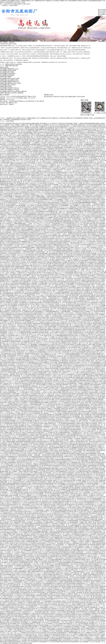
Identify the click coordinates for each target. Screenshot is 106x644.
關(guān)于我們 (102, 11)
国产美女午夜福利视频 (6, 123)
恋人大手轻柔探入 (72, 479)
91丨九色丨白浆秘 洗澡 (69, 321)
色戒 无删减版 (77, 377)
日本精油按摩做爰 (93, 392)
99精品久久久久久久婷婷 (6, 138)
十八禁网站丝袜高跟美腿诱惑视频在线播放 (89, 123)
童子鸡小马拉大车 (88, 128)
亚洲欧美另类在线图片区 (60, 264)
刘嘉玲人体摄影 (43, 479)
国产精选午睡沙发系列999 (21, 379)
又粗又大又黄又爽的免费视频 (43, 461)
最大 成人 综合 (69, 174)
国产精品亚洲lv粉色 (60, 585)
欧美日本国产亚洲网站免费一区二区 (65, 241)
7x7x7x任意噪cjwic (12, 479)
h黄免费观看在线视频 (64, 459)
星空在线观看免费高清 (75, 180)
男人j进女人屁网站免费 (99, 480)
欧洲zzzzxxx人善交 (31, 170)
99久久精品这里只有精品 (37, 424)
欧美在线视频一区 (77, 549)
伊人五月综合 (92, 642)
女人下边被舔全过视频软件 (10, 229)
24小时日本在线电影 (100, 377)
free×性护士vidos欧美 (58, 431)
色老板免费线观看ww (97, 500)
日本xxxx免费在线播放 (81, 567)
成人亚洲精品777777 (88, 312)
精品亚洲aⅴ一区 (52, 158)
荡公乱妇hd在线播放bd (52, 235)
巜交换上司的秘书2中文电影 (89, 525)
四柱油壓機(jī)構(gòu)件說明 (8, 85)
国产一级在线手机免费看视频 (25, 229)
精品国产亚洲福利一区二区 (13, 256)
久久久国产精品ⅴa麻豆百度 (45, 410)
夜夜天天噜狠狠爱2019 (53, 609)
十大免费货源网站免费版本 (28, 252)
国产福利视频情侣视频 (19, 359)
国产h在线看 (10, 176)
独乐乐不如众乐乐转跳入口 (15, 389)
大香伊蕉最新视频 (98, 264)
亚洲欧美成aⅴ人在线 (40, 489)
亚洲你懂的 (93, 534)
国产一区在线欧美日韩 (72, 591)
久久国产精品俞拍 (67, 315)
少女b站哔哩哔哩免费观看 (72, 521)
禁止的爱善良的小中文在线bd (10, 398)
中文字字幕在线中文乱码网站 (10, 303)
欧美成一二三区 (56, 424)
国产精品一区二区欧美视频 (44, 549)
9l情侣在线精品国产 (25, 598)
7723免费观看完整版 (66, 298)
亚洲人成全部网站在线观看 (10, 407)
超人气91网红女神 (6, 135)
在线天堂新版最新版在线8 (17, 200)
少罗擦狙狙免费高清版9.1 (64, 433)
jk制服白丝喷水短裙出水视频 (14, 615)
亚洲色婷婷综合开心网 (77, 403)
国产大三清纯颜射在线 (76, 418)
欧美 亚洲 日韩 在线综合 (54, 491)
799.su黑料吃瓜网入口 (91, 621)
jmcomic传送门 (71, 158)
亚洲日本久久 (78, 249)
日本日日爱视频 (90, 519)
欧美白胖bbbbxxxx (70, 548)
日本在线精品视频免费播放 (95, 185)
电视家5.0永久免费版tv (76, 344)
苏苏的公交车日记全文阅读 (47, 173)
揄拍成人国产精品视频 (77, 504)
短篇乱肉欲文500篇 (66, 324)
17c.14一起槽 (102, 483)
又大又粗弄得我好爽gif (26, 385)
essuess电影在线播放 (42, 607)
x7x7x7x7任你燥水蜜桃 (22, 392)
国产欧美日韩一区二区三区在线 (47, 271)
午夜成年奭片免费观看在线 (90, 607)
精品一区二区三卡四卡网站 (32, 486)
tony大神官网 (14, 474)
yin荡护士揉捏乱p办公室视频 (56, 283)
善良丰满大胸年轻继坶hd (70, 583)
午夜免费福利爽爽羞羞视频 (61, 564)
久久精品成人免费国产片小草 (77, 604)
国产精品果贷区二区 (70, 395)
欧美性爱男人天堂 (5, 443)
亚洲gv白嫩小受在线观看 (90, 228)
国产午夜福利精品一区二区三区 (66, 509)
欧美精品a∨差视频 (47, 575)
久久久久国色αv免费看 (54, 525)
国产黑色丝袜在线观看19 (38, 619)
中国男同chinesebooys (60, 304)
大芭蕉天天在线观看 (38, 132)
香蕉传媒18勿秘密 (50, 534)
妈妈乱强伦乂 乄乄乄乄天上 (57, 355)
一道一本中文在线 (34, 306)
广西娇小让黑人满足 (57, 328)
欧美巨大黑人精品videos (40, 268)
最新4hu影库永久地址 (48, 318)
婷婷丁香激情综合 (97, 240)
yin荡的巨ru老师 (51, 482)
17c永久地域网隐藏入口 (10, 225)
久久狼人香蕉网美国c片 (91, 298)
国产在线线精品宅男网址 (54, 495)
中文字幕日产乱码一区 (23, 306)
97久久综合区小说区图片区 (34, 501)
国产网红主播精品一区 (42, 356)
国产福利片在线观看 (38, 492)
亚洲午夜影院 (28, 270)
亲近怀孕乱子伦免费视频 (50, 225)
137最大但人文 (12, 286)
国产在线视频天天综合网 (26, 409)
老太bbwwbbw (20, 212)
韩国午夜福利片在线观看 (65, 586)
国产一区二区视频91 (50, 337)
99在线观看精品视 (20, 185)
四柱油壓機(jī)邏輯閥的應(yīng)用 (9, 69)
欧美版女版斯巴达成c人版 (15, 261)
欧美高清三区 (35, 545)
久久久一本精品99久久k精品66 (43, 322)
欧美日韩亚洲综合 (89, 588)
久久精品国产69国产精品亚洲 (95, 569)
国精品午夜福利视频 (62, 297)
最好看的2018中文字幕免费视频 (71, 327)
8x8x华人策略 (54, 362)
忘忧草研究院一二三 (81, 552)
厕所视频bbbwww (14, 421)
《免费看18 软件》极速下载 (27, 125)
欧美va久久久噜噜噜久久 (19, 152)
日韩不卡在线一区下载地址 (67, 598)
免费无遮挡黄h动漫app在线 (21, 616)
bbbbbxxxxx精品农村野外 (69, 288)
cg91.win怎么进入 (51, 229)
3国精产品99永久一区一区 (44, 365)
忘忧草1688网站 (11, 461)
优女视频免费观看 (26, 143)
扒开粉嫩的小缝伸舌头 (60, 270)
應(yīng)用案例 (102, 14)
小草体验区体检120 (22, 327)
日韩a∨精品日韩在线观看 (38, 613)
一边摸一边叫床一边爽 (24, 570)
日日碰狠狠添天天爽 (77, 312)
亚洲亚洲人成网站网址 (79, 194)
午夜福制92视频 (65, 500)
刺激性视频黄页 (67, 639)
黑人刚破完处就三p (80, 548)
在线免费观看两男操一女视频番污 (75, 383)
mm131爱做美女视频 (22, 289)
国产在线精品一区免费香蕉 (58, 389)
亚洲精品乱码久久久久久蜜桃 (24, 352)
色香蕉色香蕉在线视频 (40, 246)
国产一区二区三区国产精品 (99, 167)
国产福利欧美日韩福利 (90, 149)
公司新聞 (2, 44)
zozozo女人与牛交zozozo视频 (31, 569)
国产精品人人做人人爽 (48, 285)
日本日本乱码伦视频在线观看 (56, 642)
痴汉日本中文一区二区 (97, 244)
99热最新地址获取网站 (63, 551)
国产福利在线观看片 (40, 592)
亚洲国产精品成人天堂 (29, 343)
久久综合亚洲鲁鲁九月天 (39, 522)
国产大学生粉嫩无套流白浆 (49, 591)
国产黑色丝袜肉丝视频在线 (18, 177)
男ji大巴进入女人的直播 (84, 630)
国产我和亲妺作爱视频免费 (96, 289)
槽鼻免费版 (45, 531)
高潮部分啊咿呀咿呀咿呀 (24, 231)
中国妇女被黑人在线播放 (44, 255)
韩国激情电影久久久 (8, 477)
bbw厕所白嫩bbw (6, 621)
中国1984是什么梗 (35, 604)
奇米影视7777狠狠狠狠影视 (28, 228)
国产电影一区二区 (68, 577)
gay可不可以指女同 (31, 621)
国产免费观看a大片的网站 (79, 627)
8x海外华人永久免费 (37, 440)
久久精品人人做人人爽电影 (58, 322)
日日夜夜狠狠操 (82, 134)
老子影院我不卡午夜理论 (20, 573)
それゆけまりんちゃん (28, 510)
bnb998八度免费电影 (26, 500)
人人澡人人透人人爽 (64, 185)
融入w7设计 (82, 401)
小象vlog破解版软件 (40, 443)
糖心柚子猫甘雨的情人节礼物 (98, 442)
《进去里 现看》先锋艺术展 (54, 474)
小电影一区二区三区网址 (63, 165)
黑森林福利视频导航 (70, 582)
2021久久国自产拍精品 (6, 401)
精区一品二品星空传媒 (47, 174)
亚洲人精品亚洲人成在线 (94, 201)
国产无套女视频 (89, 365)
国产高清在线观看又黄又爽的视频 (88, 619)
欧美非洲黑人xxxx (39, 134)
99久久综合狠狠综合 (70, 153)
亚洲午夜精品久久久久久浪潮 (10, 221)
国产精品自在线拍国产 (100, 295)
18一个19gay (66, 386)
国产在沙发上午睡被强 (43, 279)
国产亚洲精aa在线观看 (95, 353)
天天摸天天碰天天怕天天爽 (39, 586)
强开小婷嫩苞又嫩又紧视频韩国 (45, 330)
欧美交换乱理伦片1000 (73, 264)
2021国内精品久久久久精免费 (47, 258)
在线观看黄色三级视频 (79, 252)
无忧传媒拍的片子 (39, 147)
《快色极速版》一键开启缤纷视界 (42, 455)
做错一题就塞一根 (89, 522)
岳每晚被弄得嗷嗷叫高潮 (93, 259)
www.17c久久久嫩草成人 (49, 440)
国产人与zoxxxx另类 (32, 406)
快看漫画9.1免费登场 (70, 216)
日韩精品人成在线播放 (19, 425)
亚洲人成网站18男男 (35, 140)
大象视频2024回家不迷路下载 (29, 527)
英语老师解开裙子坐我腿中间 (93, 401)
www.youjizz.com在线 (90, 271)
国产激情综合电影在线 (98, 270)
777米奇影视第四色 (55, 224)
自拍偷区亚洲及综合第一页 (73, 342)
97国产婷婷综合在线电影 (39, 182)
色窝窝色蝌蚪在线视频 (67, 388)
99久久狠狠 (53, 216)
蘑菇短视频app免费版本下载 (58, 476)
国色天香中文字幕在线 (52, 515)
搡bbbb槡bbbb (74, 134)
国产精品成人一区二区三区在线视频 (56, 489)
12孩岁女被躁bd (45, 140)
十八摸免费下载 (99, 318)
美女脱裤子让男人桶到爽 (46, 589)
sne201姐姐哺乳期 (42, 503)
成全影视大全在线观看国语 (40, 540)
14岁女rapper (51, 467)
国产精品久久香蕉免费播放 (24, 564)
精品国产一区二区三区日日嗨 (39, 597)
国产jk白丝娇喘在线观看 (24, 137)
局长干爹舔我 (22, 144)
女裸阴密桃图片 (64, 530)
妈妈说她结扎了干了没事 (97, 409)
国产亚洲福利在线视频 (79, 309)
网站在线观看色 (44, 594)
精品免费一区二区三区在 (99, 443)
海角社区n (27, 194)
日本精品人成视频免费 (77, 186)
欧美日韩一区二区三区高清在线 (75, 170)
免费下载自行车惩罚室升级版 (25, 509)
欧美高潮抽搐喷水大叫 (32, 407)
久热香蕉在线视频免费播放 (31, 346)
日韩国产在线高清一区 (80, 179)
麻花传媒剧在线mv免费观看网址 (48, 349)
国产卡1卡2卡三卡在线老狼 (87, 243)
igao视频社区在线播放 (68, 570)
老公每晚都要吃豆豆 (28, 216)
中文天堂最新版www (59, 144)
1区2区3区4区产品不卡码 (76, 391)
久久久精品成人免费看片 (99, 146)
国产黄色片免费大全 (20, 416)
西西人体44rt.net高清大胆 (97, 445)
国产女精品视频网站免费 (6, 294)
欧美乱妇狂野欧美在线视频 (53, 277)
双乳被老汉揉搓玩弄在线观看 (39, 442)
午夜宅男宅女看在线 (23, 457)
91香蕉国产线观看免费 (97, 400)
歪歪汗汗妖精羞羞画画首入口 (81, 156)
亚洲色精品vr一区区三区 (12, 232)
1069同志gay (50, 246)
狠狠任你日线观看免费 (33, 640)
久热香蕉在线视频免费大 (39, 437)
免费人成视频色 (99, 519)
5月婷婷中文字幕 (23, 404)
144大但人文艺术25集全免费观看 (75, 149)
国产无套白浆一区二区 (95, 129)
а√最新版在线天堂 (47, 577)
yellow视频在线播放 (42, 283)
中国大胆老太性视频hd (23, 140)
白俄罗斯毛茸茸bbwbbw (21, 519)
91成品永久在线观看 (60, 331)
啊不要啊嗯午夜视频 (36, 570)
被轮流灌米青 (48, 382)
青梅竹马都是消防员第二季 (88, 377)
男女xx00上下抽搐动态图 (12, 282)
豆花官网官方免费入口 (77, 318)
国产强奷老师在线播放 (52, 586)
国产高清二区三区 (29, 147)
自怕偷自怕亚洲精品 (42, 491)
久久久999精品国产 (78, 231)
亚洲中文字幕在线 (71, 155)
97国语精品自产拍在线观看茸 (70, 630)
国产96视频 (27, 575)
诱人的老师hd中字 (97, 368)
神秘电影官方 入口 (5, 200)
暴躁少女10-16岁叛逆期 (84, 197)
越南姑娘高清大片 (66, 289)
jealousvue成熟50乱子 (99, 448)
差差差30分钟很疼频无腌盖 (58, 610)
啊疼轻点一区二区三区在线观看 (20, 307)
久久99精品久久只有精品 (79, 250)
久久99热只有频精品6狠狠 (59, 624)
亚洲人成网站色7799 (19, 418)
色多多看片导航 (101, 241)
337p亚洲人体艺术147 (77, 221)
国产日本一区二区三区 (75, 500)
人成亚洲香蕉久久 (33, 277)
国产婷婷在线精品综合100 (58, 445)
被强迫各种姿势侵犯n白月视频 (61, 501)
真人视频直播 (87, 409)
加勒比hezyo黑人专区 (16, 235)
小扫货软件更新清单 (84, 373)
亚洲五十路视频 (99, 170)
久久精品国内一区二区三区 (67, 203)
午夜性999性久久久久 (8, 209)
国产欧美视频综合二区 (13, 459)
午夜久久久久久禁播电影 (25, 495)
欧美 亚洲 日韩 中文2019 (75, 168)
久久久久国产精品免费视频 (74, 210)
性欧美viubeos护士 (62, 540)
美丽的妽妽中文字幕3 (42, 603)
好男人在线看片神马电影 (57, 542)
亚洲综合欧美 (8, 579)
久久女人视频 (54, 286)
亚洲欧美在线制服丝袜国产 (67, 528)
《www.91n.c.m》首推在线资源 (71, 171)
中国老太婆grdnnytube (8, 292)
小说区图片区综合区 (57, 315)
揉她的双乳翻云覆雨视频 (56, 222)
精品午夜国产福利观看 (29, 298)
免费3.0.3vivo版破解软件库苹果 (80, 636)
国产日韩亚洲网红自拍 (69, 397)
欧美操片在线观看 (60, 347)
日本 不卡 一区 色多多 (80, 159)
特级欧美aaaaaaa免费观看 (45, 152)
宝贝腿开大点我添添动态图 (44, 244)
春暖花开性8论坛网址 (75, 362)
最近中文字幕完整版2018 (40, 459)
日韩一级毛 (89, 343)
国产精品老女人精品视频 (62, 631)
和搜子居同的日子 (85, 516)
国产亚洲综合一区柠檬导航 (36, 419)
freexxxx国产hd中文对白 (31, 418)
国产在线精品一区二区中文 (20, 349)
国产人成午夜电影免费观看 (28, 162)
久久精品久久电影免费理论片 (19, 415)
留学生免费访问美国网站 (85, 412)
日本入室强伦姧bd (49, 304)
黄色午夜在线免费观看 (74, 488)
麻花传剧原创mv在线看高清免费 (81, 425)
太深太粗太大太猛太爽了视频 (47, 291)
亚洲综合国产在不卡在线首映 (52, 546)
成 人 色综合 (38, 634)
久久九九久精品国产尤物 (54, 234)
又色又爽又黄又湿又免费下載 (46, 264)
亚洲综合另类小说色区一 (68, 392)
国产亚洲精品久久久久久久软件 (95, 161)
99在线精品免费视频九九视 (66, 368)
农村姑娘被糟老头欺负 (94, 575)
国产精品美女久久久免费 (19, 259)
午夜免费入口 (41, 327)
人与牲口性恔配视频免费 (72, 434)
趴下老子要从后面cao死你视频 (51, 380)
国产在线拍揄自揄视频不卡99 (34, 465)
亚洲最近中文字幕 (70, 585)
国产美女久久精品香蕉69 (81, 392)
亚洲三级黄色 (45, 533)
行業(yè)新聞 (8, 44)
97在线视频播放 (37, 531)
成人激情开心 (30, 334)
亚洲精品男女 (35, 560)
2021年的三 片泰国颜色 (47, 210)
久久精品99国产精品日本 (92, 577)
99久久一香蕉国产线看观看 (64, 588)
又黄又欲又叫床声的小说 (30, 557)
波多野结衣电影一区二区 (46, 512)
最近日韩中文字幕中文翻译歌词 (58, 416)
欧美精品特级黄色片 (24, 232)
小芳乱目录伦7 (73, 185)
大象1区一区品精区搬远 (55, 294)
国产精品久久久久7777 (58, 273)
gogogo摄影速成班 (70, 497)
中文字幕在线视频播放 (59, 209)
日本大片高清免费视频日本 (95, 235)
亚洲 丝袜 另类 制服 (61, 158)
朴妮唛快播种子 (6, 342)
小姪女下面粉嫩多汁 (74, 206)
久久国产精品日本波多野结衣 (46, 439)
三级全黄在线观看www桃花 (78, 219)
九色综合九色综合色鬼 (33, 368)
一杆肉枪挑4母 (49, 197)
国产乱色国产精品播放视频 (60, 492)
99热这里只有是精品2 (25, 591)
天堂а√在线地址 (100, 165)
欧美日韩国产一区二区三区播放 (19, 533)
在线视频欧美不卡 (27, 613)
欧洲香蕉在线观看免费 (69, 328)
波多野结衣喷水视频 (57, 365)
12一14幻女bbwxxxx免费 (97, 457)
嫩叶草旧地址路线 (43, 525)
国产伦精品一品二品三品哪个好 (85, 273)
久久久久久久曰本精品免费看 (40, 495)
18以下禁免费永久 (30, 350)
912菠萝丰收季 (93, 404)
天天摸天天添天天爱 (52, 352)
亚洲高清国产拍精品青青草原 (90, 513)
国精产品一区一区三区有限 (34, 165)
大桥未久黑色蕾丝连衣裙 (25, 328)
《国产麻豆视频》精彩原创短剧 (73, 279)
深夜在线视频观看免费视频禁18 (73, 355)
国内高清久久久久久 (32, 415)
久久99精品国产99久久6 (62, 506)
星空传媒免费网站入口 (85, 261)
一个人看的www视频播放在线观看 (30, 240)
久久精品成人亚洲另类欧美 (22, 150)
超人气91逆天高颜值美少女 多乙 (33, 185)
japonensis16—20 (62, 280)
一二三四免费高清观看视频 (44, 527)
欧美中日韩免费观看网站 (20, 572)
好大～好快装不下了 (16, 554)
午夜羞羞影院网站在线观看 (88, 210)
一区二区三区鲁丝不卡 (6, 610)
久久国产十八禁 (47, 367)
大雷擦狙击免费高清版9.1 (30, 579)
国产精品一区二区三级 (92, 250)
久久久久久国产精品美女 (50, 509)
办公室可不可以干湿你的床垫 (35, 371)
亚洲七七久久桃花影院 (55, 569)
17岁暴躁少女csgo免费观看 (55, 531)
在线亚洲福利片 (42, 482)
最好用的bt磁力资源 (56, 213)
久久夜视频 (60, 327)
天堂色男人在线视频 (60, 342)
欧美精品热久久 (87, 391)
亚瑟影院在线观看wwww (45, 625)
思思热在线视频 (73, 530)
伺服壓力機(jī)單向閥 (6, 86)
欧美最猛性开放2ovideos (83, 498)
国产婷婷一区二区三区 (85, 485)
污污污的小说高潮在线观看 (31, 507)
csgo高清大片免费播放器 (44, 636)
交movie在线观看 (33, 373)
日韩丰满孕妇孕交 (100, 451)
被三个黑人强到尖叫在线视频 (36, 282)
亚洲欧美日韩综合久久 (17, 498)
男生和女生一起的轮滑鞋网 (9, 548)
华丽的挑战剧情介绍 (60, 615)
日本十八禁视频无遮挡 (66, 575)
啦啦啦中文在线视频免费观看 (66, 159)
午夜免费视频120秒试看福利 (98, 413)
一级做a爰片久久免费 (87, 494)
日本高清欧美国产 (90, 194)
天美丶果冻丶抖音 (9, 173)
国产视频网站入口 (58, 171)
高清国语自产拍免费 (36, 174)
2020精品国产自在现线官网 (43, 610)
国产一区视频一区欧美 (57, 240)
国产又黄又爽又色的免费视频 (13, 252)
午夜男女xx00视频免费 (54, 539)
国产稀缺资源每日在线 (32, 255)
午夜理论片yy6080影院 (90, 135)
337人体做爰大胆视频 (6, 534)
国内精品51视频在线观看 (33, 324)
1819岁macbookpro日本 (16, 506)
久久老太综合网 (65, 344)
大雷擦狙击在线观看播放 (16, 164)
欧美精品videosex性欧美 (84, 436)
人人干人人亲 (38, 301)
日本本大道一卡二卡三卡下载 (34, 462)
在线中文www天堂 (96, 215)
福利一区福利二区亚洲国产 (31, 454)
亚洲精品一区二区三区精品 (7, 276)
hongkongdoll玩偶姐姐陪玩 (43, 362)
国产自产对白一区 (59, 534)
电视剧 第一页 (7, 134)
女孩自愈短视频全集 (28, 274)
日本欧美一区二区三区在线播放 (34, 577)
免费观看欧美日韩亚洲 (77, 448)
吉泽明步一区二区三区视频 (67, 525)
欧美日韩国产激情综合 (14, 234)
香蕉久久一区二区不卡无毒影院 (58, 310)
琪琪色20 (42, 368)
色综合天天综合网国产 (86, 440)
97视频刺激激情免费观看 (79, 192)
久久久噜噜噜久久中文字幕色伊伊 (76, 540)
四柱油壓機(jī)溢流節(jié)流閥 (8, 70)
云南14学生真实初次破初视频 (9, 247)
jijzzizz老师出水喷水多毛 (54, 344)
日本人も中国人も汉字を (84, 215)
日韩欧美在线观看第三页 (63, 150)
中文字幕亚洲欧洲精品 (81, 598)
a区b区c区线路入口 (61, 436)
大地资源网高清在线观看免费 (55, 630)
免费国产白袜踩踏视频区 (78, 394)
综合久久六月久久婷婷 (67, 519)
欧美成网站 (65, 430)
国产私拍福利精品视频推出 (77, 150)
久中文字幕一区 (34, 339)
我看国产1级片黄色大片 (23, 413)
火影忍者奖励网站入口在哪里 (42, 510)
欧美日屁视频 (100, 586)
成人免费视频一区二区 (91, 604)
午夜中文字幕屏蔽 (24, 156)
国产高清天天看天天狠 (54, 350)
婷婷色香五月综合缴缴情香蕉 (86, 503)
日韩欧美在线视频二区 (17, 639)
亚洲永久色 (60, 300)
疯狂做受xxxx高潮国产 (10, 189)
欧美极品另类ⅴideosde (99, 585)
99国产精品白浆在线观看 (54, 595)
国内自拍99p (30, 471)
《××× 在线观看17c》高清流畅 (31, 488)
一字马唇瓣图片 (68, 129)
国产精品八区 (57, 289)
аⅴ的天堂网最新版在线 (85, 521)
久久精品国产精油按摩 (11, 604)
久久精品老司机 (53, 206)
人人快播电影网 (90, 627)
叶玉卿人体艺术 (9, 622)
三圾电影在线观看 (20, 461)
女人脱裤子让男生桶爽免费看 (96, 528)
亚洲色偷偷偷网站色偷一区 (26, 241)
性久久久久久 (95, 436)
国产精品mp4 (68, 448)
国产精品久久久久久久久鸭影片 (83, 557)
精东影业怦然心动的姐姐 (66, 334)
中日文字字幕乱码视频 (57, 201)
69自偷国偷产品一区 (44, 126)
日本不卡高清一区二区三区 (76, 337)
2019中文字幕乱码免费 (39, 409)
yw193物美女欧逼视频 (13, 591)
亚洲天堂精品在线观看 (62, 247)
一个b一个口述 (76, 277)
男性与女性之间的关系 (76, 253)
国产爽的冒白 (84, 235)
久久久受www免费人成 (88, 549)
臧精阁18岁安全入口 (31, 361)
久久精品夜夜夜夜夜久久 (89, 504)
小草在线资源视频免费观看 (56, 639)
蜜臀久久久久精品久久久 (75, 506)
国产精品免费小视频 (42, 361)
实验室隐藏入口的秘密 (31, 636)
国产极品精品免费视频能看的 (13, 483)
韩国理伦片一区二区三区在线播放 (16, 567)
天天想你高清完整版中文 (64, 286)
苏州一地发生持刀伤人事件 (44, 389)
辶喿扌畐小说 (9, 343)
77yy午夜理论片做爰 (49, 195)
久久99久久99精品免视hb (34, 289)
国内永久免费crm (86, 168)
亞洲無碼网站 (67, 406)
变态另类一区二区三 (64, 592)
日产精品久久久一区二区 (54, 607)
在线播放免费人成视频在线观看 (63, 437)
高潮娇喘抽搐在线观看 (97, 542)
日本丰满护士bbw (58, 321)
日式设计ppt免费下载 (94, 610)
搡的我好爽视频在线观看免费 (8, 485)
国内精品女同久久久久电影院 (55, 563)
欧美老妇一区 (14, 364)
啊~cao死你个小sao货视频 (21, 209)
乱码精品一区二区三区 (10, 455)
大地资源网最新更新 (89, 189)
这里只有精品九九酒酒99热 (38, 598)
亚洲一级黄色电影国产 (69, 177)
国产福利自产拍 (81, 140)
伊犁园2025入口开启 (77, 339)
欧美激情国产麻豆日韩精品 (41, 524)
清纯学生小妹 (75, 401)
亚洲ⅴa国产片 (65, 465)
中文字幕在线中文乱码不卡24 (49, 232)
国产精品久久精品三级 (65, 325)
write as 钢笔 (99, 504)
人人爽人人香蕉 (102, 298)
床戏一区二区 (63, 353)
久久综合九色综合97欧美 (70, 455)
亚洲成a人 (78, 321)
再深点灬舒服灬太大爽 (59, 548)
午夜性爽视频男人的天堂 (10, 195)
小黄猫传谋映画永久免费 (66, 443)
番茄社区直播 (70, 353)
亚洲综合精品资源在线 (53, 203)
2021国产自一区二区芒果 (87, 362)
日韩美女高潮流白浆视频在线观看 (30, 123)
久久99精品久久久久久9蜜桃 (57, 279)
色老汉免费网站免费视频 (17, 507)
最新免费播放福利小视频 (55, 253)
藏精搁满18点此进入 (67, 343)
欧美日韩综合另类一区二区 (24, 264)
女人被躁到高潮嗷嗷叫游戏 (74, 633)
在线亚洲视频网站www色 (97, 521)
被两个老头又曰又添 (92, 356)
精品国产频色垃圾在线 (45, 240)
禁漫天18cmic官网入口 (50, 600)
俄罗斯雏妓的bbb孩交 (98, 131)
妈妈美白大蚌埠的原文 (49, 183)
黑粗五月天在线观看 (14, 598)
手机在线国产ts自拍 (35, 376)
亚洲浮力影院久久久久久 (57, 129)
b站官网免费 (57, 601)
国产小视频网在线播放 (39, 197)
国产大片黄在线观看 (26, 374)
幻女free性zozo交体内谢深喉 (17, 486)
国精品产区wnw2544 (33, 243)
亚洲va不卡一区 (18, 551)
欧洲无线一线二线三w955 (57, 406)
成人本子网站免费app (27, 325)
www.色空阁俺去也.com (41, 350)
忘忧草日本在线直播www (97, 197)
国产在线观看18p (17, 318)
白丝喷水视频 (62, 125)
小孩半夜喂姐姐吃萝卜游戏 (31, 525)
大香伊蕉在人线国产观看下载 (71, 573)
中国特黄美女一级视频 (31, 464)
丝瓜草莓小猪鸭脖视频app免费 (79, 406)
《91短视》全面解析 (8, 165)
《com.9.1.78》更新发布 (85, 246)
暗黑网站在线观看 (29, 134)
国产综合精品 (43, 430)
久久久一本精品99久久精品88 (36, 445)
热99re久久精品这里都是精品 (46, 507)
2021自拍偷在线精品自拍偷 (89, 355)
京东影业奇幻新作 (84, 566)
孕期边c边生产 (80, 382)
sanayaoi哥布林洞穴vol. (8, 224)
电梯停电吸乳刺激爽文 (13, 156)
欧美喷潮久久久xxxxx (18, 346)
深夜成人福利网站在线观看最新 (56, 265)
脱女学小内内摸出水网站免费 (30, 261)
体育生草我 (90, 153)
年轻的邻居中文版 (59, 285)
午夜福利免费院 (38, 129)
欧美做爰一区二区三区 (49, 606)
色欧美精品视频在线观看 (19, 521)
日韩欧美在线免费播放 (60, 192)
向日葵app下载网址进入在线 (37, 304)
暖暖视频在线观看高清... (95, 458)
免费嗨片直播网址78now (92, 628)
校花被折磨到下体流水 (84, 531)
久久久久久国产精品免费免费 (80, 624)
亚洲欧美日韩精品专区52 (13, 153)
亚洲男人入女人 (9, 280)
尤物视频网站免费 (36, 622)
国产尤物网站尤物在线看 (78, 298)
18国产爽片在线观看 (85, 573)
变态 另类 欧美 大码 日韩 (24, 604)
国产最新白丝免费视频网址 (98, 261)
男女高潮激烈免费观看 (81, 446)
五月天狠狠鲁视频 (10, 150)
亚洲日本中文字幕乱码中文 (39, 474)
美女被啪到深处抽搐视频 (59, 512)
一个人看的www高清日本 (61, 183)
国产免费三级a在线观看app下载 (64, 339)
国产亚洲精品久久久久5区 (26, 448)
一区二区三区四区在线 (79, 141)
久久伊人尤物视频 (15, 125)
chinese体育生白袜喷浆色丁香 (36, 179)
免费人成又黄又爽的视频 (95, 331)
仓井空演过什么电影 (66, 277)
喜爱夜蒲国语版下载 (25, 563)
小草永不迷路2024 (65, 191)
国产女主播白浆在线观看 (43, 519)
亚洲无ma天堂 (5, 180)
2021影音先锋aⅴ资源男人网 (65, 425)
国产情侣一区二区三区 (98, 557)
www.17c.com (88, 572)
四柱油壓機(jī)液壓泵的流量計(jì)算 (10, 82)
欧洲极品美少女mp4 (23, 479)
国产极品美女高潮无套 (31, 279)
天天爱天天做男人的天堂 (15, 545)
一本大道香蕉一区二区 (10, 552)
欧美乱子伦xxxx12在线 (45, 486)
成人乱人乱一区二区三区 (53, 182)
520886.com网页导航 (53, 373)
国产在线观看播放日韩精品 (60, 477)
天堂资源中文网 (16, 132)
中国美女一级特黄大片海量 (36, 188)
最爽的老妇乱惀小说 (92, 232)
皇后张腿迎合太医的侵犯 (94, 462)
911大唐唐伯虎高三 (16, 316)
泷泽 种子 (79, 422)
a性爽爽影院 (61, 464)
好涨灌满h (98, 210)
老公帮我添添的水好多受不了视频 (31, 516)
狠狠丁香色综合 (89, 634)
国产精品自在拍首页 (95, 530)
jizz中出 (2, 415)
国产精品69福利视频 (42, 307)
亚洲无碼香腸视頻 (35, 231)
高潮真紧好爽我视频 (45, 476)
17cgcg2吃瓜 (91, 410)
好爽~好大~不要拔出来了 (10, 509)
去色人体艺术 (98, 342)
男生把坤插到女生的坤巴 (36, 380)
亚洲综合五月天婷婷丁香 (49, 471)
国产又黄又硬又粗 (28, 601)
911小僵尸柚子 (100, 347)
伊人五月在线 (39, 183)
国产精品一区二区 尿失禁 (66, 333)
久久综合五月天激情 (41, 162)
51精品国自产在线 (41, 319)
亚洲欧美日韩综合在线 (58, 457)
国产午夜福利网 (93, 424)
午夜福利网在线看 (58, 161)
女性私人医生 (43, 640)
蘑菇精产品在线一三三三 (33, 295)
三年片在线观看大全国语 (20, 138)
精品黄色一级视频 (86, 400)
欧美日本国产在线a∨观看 (89, 198)
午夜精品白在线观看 (61, 258)
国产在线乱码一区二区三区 (27, 153)
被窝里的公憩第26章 (56, 461)
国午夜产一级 (87, 442)
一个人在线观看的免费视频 (11, 404)
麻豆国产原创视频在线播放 (39, 352)
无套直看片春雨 (71, 427)
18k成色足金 (35, 625)
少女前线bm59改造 (26, 318)
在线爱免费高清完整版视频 (83, 155)
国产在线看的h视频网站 (96, 498)
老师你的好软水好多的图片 (15, 218)
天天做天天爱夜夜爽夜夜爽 (99, 415)
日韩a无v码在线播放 (21, 485)
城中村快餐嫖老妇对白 (62, 471)
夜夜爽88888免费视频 (48, 204)
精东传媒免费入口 (32, 519)
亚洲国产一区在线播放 (74, 439)
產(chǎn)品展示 (102, 13)
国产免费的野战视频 (36, 591)
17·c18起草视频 (26, 610)
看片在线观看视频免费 (55, 250)
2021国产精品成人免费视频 (33, 558)
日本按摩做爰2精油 (11, 430)
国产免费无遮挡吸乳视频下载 (23, 386)
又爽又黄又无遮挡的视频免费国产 (48, 300)
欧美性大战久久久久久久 (44, 213)
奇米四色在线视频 (29, 198)
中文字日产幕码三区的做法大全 (84, 237)
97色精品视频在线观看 (27, 470)
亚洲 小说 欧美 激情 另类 (34, 477)
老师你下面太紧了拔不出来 (85, 126)
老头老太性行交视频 (95, 452)
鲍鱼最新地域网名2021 (41, 377)
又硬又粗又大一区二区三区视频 (10, 494)
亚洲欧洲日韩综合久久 (86, 515)
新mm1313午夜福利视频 (99, 177)
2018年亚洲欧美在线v (97, 570)
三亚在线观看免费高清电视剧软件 (35, 382)
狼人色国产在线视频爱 (87, 146)
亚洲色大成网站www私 (91, 394)
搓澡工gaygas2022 (87, 506)
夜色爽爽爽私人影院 (95, 358)
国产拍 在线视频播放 (35, 413)
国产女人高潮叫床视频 (37, 135)
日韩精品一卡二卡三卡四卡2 (72, 419)
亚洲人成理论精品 (101, 349)
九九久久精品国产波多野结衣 (17, 268)
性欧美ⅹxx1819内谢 (28, 582)
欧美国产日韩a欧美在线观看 (15, 580)
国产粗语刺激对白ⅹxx (75, 240)
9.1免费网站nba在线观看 (57, 228)
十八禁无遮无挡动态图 (60, 522)
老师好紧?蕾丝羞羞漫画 (58, 549)
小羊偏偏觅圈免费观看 (89, 144)
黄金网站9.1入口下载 (64, 515)
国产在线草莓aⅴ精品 (77, 639)
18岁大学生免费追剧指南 (23, 188)
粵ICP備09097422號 (11, 103)
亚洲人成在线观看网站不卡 (79, 483)
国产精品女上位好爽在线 (69, 422)
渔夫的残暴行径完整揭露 (68, 470)
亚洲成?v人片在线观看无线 (94, 552)
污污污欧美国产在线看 (94, 437)
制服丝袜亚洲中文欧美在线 (18, 446)
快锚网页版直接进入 (16, 243)
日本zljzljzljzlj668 (26, 347)
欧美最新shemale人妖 (12, 618)
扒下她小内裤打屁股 (83, 610)
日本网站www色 (54, 637)
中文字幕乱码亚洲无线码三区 (14, 253)
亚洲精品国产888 (92, 334)
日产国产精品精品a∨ (14, 609)
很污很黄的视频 (31, 168)
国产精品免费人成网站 (24, 494)
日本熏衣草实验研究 (34, 479)
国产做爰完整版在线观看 (97, 473)
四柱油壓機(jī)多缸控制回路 (8, 74)
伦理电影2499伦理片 (89, 491)
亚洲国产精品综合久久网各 (30, 410)
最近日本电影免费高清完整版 (70, 531)
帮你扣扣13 (51, 615)
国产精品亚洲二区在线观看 (24, 482)
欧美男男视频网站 (29, 539)
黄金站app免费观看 (94, 566)
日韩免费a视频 (89, 300)
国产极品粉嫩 (78, 203)
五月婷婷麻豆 (82, 300)
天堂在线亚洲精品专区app (47, 359)
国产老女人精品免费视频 (37, 494)
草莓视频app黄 (85, 180)
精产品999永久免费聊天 (98, 633)
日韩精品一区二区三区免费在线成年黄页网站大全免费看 (67, 480)
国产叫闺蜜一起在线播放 (76, 592)
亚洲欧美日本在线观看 (71, 389)
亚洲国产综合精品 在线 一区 (15, 215)
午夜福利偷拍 (69, 141)
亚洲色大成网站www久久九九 (24, 552)
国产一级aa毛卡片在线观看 (24, 131)
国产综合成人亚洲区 (78, 228)
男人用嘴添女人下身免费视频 (53, 409)
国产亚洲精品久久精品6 (10, 437)
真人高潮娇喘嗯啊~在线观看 (60, 415)
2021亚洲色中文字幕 (47, 634)
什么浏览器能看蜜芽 (66, 627)
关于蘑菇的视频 (64, 361)
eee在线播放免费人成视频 (94, 455)
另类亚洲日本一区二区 (60, 567)
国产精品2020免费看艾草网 (24, 619)
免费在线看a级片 (48, 492)
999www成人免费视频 (12, 537)
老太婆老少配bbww (11, 361)
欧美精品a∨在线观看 (60, 306)
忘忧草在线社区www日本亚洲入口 (16, 129)
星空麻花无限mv (100, 198)
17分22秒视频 (100, 234)
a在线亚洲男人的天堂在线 (33, 191)
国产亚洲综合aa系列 (74, 465)
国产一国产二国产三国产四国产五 (9, 589)
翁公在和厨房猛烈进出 (79, 255)
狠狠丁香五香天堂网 (63, 533)
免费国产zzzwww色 (29, 212)
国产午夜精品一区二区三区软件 (70, 503)
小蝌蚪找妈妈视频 (91, 451)
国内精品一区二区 (16, 143)
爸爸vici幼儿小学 (84, 331)
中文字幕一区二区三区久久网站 (65, 376)
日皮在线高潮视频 (6, 575)
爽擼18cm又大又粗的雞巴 (45, 454)
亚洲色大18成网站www (51, 613)
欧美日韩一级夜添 (47, 328)
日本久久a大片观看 (77, 513)
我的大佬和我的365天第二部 (64, 370)
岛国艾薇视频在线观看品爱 (11, 640)
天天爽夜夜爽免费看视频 (59, 434)
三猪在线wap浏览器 (7, 337)
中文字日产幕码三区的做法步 (39, 297)
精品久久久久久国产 (8, 518)
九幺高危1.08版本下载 (54, 451)
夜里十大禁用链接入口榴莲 (10, 222)
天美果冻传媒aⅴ (26, 594)
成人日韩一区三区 (32, 365)
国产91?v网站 (91, 286)
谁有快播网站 (72, 552)
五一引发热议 (75, 325)
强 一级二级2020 (8, 425)
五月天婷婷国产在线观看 (88, 279)
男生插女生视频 (82, 207)
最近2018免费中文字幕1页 (51, 497)
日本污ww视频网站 (86, 633)
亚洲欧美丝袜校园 (9, 539)
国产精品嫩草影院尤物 (31, 503)
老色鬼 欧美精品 (74, 518)
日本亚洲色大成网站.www (31, 628)
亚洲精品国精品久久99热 (89, 165)
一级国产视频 (22, 398)
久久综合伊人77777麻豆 (42, 164)
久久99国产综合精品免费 (26, 540)
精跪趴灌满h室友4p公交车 (21, 277)
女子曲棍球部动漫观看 (32, 637)
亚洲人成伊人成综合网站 (35, 379)
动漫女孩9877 (33, 256)
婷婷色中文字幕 (75, 619)
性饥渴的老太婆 (88, 292)
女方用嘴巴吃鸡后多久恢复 (98, 533)
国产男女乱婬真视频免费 (79, 352)
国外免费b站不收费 (57, 570)
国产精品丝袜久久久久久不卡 (43, 201)
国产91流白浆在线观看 (84, 256)
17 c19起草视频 (48, 582)
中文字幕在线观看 (74, 204)
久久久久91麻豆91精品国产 (10, 137)
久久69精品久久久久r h (97, 615)
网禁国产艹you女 (43, 560)
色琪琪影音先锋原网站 (38, 207)
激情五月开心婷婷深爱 (57, 422)
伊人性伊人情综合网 (92, 482)
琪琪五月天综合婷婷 (91, 524)
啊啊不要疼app (97, 558)
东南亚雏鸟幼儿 (54, 198)
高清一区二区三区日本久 (43, 309)
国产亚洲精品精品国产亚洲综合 (34, 398)
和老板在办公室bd (19, 280)
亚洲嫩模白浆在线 (78, 607)
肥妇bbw (54, 152)
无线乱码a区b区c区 (18, 294)
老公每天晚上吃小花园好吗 (44, 397)
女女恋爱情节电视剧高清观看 (27, 609)
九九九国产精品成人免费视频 (32, 291)
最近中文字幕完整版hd (6, 300)
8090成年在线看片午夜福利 (74, 507)
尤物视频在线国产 (42, 373)
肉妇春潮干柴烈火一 (86, 346)
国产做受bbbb (43, 203)
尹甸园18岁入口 (96, 277)
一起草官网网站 (64, 146)
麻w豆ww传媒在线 (73, 637)
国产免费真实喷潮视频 (34, 480)
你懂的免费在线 (9, 473)
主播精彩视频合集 (52, 540)
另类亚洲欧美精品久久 (30, 226)
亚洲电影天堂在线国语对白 (74, 138)
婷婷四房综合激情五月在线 (31, 200)
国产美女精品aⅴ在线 (81, 395)
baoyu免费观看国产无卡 (71, 374)
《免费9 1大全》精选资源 (65, 212)
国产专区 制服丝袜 (9, 244)
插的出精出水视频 (8, 491)
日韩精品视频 (49, 598)
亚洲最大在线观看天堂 (32, 358)
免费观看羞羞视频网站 (68, 222)
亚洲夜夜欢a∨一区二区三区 (76, 128)
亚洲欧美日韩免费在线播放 (52, 368)
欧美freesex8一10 (40, 337)
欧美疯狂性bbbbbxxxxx (35, 232)
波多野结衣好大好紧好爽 (33, 430)
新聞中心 (100, 16)
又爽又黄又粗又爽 (39, 600)
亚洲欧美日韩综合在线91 (50, 504)
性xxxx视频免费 (88, 131)
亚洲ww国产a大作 (32, 309)
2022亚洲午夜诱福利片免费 (20, 512)
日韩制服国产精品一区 (59, 589)
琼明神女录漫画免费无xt (69, 473)
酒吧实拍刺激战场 (22, 476)
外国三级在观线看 (50, 347)
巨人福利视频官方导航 (80, 451)
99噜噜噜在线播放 (52, 297)
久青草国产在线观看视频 (73, 516)
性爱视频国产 (28, 321)
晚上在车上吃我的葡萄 (23, 195)
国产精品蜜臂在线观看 (60, 243)
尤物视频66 (12, 185)
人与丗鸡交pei (33, 307)
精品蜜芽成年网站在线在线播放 (29, 497)
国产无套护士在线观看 (97, 630)
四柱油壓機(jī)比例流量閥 (7, 75)
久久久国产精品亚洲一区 (87, 218)
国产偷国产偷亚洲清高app (49, 189)
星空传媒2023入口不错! (39, 235)
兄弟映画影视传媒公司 (93, 465)
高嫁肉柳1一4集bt (80, 427)
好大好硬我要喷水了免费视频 (9, 619)
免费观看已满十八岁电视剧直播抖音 (17, 368)
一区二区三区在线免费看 (6, 465)
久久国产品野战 (47, 364)
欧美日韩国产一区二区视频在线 (12, 527)
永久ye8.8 (9, 480)
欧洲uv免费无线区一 (97, 173)
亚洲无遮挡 (17, 500)
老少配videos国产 (13, 131)
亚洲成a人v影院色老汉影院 (69, 140)
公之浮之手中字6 (61, 271)
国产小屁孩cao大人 (80, 397)
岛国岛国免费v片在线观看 (67, 156)
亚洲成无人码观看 (66, 143)
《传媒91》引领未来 (74, 440)
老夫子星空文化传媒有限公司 (43, 228)
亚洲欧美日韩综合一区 (70, 457)
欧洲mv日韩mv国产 (73, 268)
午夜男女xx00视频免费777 (11, 288)
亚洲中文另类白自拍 (7, 528)
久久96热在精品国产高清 (19, 528)
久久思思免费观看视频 (53, 361)
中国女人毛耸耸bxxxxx (74, 385)
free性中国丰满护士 (75, 515)
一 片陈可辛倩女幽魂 (22, 371)
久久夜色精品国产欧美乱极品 (40, 451)
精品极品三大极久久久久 (79, 343)
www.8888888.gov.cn (18, 147)
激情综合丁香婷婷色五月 (9, 325)
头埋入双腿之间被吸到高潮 (77, 551)
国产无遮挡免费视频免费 (72, 489)
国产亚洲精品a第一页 (59, 174)
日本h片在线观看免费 (71, 449)
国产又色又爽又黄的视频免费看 (40, 253)
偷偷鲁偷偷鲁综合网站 (18, 586)
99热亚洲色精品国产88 (72, 358)
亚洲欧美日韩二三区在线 (84, 125)
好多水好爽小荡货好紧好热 (42, 168)
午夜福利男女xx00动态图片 (7, 334)
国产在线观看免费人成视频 (24, 530)
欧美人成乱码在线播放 (33, 173)
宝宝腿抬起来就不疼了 (79, 333)
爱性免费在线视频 (65, 428)
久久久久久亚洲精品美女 (64, 403)
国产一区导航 (34, 563)
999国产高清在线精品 (89, 594)
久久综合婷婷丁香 (88, 186)
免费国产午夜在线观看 (80, 222)
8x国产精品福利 (18, 634)
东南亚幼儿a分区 (53, 594)
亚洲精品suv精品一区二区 (76, 631)
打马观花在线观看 (32, 549)
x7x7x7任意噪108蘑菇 (15, 367)
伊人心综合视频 (53, 524)
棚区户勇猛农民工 (61, 138)
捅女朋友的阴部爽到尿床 (24, 247)
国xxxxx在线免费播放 (23, 237)
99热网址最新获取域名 (46, 191)
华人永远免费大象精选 (53, 555)
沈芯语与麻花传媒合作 (10, 515)
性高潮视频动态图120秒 (19, 558)
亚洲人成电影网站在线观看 (90, 231)
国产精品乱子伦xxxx (38, 509)
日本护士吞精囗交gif (49, 342)
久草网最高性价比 (97, 576)
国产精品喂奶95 (13, 458)
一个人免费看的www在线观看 (38, 143)
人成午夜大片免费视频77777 (48, 558)
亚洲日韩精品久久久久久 (93, 497)
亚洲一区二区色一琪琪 (6, 586)
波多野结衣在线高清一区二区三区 (16, 203)
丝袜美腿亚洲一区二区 (94, 624)
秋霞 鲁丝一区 (98, 386)
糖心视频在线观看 (48, 135)
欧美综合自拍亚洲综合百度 (42, 633)
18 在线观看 (43, 627)
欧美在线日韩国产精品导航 (49, 462)
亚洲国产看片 (95, 485)
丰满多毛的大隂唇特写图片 (72, 295)
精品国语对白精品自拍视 (17, 362)
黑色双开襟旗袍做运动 (67, 252)
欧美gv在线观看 (25, 256)
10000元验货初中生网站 (26, 643)
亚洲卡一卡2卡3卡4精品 (44, 406)
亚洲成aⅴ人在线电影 (57, 486)
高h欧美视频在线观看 (53, 561)
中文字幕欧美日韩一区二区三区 (15, 356)
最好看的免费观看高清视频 (33, 144)
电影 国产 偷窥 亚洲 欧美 (30, 330)
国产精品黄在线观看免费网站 (19, 283)
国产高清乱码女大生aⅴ (30, 452)
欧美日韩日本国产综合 (76, 539)
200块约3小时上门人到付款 (20, 397)
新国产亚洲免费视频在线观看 (56, 448)
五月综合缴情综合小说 (12, 144)
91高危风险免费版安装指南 (90, 379)
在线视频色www (8, 213)
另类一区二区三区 (94, 589)
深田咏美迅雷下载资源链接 (62, 204)
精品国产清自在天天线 (17, 575)
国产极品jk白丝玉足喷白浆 (92, 470)
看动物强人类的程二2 (91, 540)
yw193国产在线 (39, 204)
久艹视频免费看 (17, 197)
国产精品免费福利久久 (82, 238)
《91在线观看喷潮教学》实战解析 (75, 522)
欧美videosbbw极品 (34, 589)
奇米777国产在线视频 (82, 225)
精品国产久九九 (60, 229)
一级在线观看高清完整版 (92, 376)
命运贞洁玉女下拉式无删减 (75, 471)
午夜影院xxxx (64, 601)
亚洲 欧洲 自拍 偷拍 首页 (20, 165)
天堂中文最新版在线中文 (91, 262)
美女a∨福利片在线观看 (36, 189)
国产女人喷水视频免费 (53, 537)
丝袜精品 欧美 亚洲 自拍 (67, 595)
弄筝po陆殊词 (100, 421)
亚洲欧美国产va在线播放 (47, 167)
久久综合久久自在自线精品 (50, 401)
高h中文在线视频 (65, 539)
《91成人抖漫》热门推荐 (38, 564)
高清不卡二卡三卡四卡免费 (32, 203)
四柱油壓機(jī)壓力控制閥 (7, 72)
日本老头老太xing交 (97, 419)
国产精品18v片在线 (5, 243)
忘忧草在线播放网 (92, 446)
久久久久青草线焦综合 (89, 318)
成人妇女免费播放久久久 (58, 367)
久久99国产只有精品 (54, 418)
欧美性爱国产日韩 (41, 303)
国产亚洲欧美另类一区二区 (86, 268)
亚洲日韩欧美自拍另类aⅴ (10, 191)
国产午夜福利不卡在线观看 (29, 615)
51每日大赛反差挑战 (20, 358)
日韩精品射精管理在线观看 (71, 340)
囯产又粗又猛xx (21, 515)
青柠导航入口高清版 (29, 534)
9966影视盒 (93, 625)
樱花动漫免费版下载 (17, 592)
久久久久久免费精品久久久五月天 (46, 631)
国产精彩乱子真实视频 (82, 201)
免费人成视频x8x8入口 (68, 249)
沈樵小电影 (58, 301)
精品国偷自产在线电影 (91, 255)
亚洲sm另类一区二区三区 (43, 177)
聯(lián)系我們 (14, 6)
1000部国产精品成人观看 (82, 424)
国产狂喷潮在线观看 (65, 418)
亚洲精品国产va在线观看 (54, 256)
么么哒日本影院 (64, 182)
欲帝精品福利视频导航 (32, 439)
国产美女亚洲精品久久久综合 (19, 588)
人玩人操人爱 (80, 479)
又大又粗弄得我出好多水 (23, 436)
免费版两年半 (78, 525)
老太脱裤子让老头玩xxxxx (75, 247)
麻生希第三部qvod (26, 167)
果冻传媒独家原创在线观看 (28, 234)
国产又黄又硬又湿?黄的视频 (78, 191)
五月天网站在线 (51, 385)
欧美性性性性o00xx (68, 398)
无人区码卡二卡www (89, 386)
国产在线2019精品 (18, 159)
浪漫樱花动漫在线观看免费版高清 (18, 561)
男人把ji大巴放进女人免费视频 (45, 267)
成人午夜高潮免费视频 (46, 583)
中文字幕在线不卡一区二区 (9, 436)
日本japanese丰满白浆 (33, 349)
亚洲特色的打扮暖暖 (44, 569)
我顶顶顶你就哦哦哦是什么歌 (35, 401)
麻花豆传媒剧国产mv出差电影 (8, 312)
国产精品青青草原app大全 (88, 476)
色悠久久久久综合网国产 (64, 613)
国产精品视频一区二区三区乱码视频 (27, 449)
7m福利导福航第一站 (17, 394)
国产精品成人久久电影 (49, 331)
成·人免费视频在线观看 (96, 512)
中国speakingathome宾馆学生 (9, 327)
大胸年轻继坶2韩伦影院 (66, 621)
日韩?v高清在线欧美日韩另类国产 (23, 207)
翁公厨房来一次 (13, 237)
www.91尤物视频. (101, 306)
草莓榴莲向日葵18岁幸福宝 (28, 633)
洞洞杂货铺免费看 (45, 355)
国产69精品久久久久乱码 (88, 422)
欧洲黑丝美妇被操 (100, 310)
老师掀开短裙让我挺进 (67, 409)
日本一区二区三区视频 (97, 371)
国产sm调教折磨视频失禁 (43, 452)
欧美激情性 (34, 222)
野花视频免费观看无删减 (53, 621)
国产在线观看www (78, 226)
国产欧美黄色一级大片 (79, 621)
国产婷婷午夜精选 (91, 349)
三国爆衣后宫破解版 (78, 174)
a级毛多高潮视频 (12, 624)
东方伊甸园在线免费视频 (72, 331)
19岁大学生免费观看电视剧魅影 (63, 400)
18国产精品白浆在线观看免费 (10, 585)
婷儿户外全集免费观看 (11, 306)
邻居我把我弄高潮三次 (6, 259)
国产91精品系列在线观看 (84, 244)
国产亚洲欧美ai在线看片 (6, 445)
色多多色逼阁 (28, 586)
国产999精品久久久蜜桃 (20, 406)
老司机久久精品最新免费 (78, 588)
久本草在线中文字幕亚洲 (64, 401)
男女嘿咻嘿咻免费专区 (41, 234)
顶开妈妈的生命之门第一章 (47, 292)
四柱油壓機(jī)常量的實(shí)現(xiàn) (10, 88)
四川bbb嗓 (96, 128)
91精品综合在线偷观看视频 (9, 392)
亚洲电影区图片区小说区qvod (98, 518)
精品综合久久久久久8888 (33, 588)
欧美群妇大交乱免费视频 (78, 555)
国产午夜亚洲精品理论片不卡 (63, 346)
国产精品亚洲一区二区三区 (55, 164)
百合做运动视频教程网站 (62, 391)
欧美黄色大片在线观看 (85, 325)
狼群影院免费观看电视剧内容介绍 (17, 637)
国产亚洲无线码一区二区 (67, 451)
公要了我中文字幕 (80, 328)
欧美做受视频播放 (43, 200)
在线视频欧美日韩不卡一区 (45, 358)
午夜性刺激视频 (48, 128)
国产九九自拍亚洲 (59, 123)
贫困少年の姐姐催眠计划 (92, 561)
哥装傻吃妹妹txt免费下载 (28, 265)
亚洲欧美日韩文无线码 (76, 494)
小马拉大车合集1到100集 (12, 192)
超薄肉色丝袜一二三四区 (72, 566)
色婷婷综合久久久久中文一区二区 (84, 367)
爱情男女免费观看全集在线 (63, 282)
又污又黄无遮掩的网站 (98, 374)
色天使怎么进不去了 (92, 134)
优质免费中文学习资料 (13, 409)
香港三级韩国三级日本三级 (75, 188)
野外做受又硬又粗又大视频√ (83, 473)
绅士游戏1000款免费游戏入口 (87, 477)
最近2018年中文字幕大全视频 (77, 350)
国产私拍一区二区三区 (79, 368)
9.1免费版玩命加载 (37, 328)
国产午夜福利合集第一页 (17, 194)
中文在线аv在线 (73, 152)
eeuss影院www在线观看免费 (72, 534)
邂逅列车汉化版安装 (73, 261)
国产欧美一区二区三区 (37, 506)
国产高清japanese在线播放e (75, 319)
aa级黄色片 (66, 240)
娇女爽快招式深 (47, 398)
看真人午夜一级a (25, 339)
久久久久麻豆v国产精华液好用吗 (54, 288)
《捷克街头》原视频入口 (85, 542)
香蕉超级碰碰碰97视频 (71, 273)
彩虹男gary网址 (17, 319)
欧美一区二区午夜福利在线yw (48, 412)
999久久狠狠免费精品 (30, 362)
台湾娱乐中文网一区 (13, 331)
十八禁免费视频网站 (63, 206)
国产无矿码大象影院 (9, 358)
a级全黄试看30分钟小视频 (24, 297)
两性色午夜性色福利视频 (70, 642)
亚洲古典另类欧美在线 (61, 195)
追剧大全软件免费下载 (50, 282)
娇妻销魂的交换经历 (24, 304)
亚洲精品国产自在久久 (10, 188)
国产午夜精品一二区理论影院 (74, 313)
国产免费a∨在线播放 (57, 397)
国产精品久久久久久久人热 (7, 379)
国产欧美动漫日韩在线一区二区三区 (75, 271)
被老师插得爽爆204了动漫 (28, 377)
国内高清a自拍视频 (76, 400)
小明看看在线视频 (38, 473)
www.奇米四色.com (80, 241)
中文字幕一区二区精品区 (14, 339)
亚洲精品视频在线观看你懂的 (23, 442)
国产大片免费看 (28, 451)
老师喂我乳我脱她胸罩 (29, 294)
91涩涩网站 (94, 325)
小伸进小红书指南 (57, 382)
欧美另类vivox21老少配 (41, 265)
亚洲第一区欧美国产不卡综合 (94, 467)
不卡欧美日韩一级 (72, 173)
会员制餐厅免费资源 (30, 337)
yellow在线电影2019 (63, 373)
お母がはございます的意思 (43, 170)
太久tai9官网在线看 (80, 470)
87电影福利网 (56, 575)
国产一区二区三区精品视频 (83, 492)
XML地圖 (2, 103)
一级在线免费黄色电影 (78, 572)
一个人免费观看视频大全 (6, 350)
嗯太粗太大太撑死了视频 (89, 344)
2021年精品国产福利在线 (47, 144)
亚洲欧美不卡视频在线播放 (71, 431)
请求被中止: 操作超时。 (42, 298)
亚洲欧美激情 (16, 373)
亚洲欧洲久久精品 (86, 313)
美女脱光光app (70, 304)
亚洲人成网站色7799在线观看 (82, 413)
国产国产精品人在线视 (99, 634)
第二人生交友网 (15, 246)
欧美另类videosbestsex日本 (81, 364)
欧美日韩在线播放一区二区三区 (85, 307)
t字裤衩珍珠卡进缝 (60, 395)
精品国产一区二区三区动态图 (71, 410)
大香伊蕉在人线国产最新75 (85, 591)
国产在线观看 (13, 231)
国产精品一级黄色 (54, 259)
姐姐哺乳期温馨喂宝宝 (16, 342)
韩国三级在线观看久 (13, 304)
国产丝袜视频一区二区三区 (47, 518)
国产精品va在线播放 (97, 506)
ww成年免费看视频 (39, 212)
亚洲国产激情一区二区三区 (71, 300)
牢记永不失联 (67, 219)
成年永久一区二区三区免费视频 (78, 482)
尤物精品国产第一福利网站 (12, 301)
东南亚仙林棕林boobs (57, 398)
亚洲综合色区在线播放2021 (32, 359)
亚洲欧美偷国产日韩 (42, 256)
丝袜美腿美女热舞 (16, 310)
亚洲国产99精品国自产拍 (61, 274)
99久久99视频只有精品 (36, 331)
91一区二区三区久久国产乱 (26, 161)
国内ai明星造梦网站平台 (66, 452)
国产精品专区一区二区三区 (38, 347)
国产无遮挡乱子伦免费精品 (29, 467)
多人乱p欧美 (69, 192)
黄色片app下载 (96, 359)
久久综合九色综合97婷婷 (36, 504)
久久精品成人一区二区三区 (61, 167)
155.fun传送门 (9, 382)
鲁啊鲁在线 (69, 624)
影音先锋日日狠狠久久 (31, 631)
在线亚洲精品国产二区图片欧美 (38, 156)
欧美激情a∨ (67, 542)
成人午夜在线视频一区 (70, 285)
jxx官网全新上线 (20, 548)
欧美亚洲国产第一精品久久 (10, 440)
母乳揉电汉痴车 (71, 567)
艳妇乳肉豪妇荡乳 (97, 428)
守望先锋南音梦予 (73, 361)
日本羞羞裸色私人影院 (94, 612)
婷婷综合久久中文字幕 (87, 558)
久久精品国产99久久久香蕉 (54, 430)
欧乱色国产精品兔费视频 (36, 312)
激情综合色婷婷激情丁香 (19, 315)
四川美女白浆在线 (40, 534)
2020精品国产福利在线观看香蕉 (35, 186)
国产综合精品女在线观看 (75, 167)
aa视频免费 (101, 603)
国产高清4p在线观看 (32, 313)
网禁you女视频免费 (32, 283)
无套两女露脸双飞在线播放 (24, 440)
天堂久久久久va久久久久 (49, 391)
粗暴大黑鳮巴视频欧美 (64, 235)
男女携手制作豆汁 (51, 247)
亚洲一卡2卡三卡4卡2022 (93, 301)
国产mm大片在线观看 (41, 609)
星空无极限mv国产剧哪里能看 (67, 612)
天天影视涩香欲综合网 (60, 516)
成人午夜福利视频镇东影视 (85, 282)
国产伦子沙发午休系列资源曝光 (81, 129)
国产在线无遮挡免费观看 (81, 528)
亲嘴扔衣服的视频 (79, 365)
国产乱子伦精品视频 (84, 518)
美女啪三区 (46, 421)
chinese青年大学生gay (80, 229)
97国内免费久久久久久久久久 (19, 309)
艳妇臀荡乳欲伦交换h (31, 315)
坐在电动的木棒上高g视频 (37, 128)
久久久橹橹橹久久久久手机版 (76, 189)
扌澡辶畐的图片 (42, 630)
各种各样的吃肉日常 (37, 552)
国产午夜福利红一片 (71, 576)
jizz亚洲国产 (92, 622)
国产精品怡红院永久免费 (99, 292)
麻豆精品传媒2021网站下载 (86, 265)
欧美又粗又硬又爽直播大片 (60, 634)
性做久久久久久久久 (77, 224)
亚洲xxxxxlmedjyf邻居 (49, 618)
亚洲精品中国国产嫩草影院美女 (11, 643)
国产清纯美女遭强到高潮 (74, 415)
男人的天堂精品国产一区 (60, 545)
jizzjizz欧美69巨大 (15, 563)
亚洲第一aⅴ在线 (79, 468)
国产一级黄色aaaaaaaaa (97, 313)
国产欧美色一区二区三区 (60, 210)
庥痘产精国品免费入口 (60, 313)
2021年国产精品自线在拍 (49, 552)
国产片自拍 (56, 267)
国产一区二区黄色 (39, 618)
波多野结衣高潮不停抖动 (36, 367)
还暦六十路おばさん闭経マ (22, 431)
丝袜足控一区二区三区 (38, 551)
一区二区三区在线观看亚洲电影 (52, 494)
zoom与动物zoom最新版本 (36, 171)
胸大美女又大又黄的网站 (30, 543)
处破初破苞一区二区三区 (30, 356)
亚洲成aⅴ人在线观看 (27, 522)
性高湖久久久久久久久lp (45, 513)
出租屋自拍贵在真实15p (41, 180)
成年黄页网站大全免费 (79, 376)
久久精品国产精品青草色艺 (93, 191)
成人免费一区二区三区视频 (9, 531)
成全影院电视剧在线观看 (50, 215)
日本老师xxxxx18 (59, 238)
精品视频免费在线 (21, 430)
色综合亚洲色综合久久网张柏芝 (93, 479)
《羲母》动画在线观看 (86, 416)
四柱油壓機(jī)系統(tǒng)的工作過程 (10, 78)
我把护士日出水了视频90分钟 (67, 537)
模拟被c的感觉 (11, 403)
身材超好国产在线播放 (29, 370)
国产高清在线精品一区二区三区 (62, 318)
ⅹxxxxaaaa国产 (99, 380)
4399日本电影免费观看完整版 (14, 428)
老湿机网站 (10, 397)
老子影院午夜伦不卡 (57, 513)
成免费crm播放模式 (100, 588)
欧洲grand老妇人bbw (76, 336)
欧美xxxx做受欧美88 (58, 583)
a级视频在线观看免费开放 (64, 510)
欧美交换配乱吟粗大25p (41, 153)
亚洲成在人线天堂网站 (96, 256)
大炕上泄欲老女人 (12, 449)
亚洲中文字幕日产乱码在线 (27, 546)
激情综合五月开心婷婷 (6, 512)
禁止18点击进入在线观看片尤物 (25, 286)
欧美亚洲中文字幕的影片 (79, 579)
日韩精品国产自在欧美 (70, 238)
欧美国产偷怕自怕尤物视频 (23, 174)
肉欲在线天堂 (56, 598)
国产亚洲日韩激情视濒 (26, 132)
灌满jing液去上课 (17, 123)
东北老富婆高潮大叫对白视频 (33, 433)
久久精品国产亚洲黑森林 (87, 138)
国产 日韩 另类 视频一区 (72, 322)
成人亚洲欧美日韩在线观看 (94, 598)
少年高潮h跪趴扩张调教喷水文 (90, 613)
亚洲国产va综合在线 (30, 183)
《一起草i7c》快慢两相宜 (67, 234)
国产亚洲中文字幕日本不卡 (83, 616)
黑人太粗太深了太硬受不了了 (93, 555)
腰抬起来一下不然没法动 (42, 294)
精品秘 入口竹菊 (40, 370)
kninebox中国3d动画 (31, 244)
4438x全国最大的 (100, 144)
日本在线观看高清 (75, 346)
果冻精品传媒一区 (79, 234)
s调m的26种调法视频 (48, 274)
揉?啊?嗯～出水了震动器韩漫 (29, 642)
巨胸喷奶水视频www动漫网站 (60, 262)
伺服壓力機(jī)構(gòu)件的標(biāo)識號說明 (12, 93)
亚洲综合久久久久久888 (85, 533)
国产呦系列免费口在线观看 (84, 576)
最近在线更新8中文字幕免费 (62, 518)
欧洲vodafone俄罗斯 (8, 298)
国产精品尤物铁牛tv (90, 333)
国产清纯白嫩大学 (61, 155)
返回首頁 (5, 6)
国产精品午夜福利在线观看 (64, 186)
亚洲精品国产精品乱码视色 (93, 640)
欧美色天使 (5, 368)
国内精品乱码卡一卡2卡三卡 (42, 428)
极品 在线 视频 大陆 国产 (43, 557)
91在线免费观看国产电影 (51, 212)
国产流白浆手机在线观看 (15, 467)
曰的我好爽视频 (9, 295)
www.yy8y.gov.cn (68, 458)
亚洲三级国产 (30, 618)
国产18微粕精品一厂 (46, 413)
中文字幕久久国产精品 (55, 237)
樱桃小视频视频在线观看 (8, 267)
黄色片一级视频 (45, 316)
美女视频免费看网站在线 (96, 319)
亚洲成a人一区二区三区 (88, 249)
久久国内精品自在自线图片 (34, 238)
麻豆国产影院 (46, 129)
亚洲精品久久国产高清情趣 (82, 216)
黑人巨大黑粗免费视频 (44, 310)
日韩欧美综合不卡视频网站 (92, 388)
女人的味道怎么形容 (48, 192)
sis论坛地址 (37, 316)
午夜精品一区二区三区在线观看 (44, 624)
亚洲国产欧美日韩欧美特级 (63, 504)
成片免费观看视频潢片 (43, 464)
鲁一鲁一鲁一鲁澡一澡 (27, 182)
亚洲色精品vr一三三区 (89, 170)
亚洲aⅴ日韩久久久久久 (62, 189)
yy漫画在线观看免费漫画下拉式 (69, 256)
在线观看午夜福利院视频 (79, 380)
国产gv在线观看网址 (32, 262)
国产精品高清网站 (78, 198)
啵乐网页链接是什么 (23, 589)
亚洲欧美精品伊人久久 (82, 583)
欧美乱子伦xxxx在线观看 (97, 486)
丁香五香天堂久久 (66, 495)
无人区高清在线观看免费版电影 (37, 219)
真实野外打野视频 (99, 312)
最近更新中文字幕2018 (71, 610)
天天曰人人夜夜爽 (13, 400)
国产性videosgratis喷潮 (98, 206)
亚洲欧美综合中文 (22, 273)
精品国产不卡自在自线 (57, 628)
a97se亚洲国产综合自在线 (50, 551)
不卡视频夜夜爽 (74, 462)
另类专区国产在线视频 (84, 361)
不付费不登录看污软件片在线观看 (40, 458)
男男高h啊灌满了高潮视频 (76, 386)
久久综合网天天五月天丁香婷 (42, 334)
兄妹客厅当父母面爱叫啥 (53, 156)
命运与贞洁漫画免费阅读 (98, 464)
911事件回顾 (48, 445)
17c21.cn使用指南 (97, 515)
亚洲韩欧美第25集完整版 (66, 309)
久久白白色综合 (79, 213)
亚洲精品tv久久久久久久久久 (16, 249)
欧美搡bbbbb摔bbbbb (37, 318)
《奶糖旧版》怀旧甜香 (100, 609)
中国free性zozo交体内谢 (21, 313)
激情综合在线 (60, 573)
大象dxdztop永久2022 (47, 161)
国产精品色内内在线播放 (13, 395)
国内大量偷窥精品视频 (62, 319)
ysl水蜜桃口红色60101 (86, 206)
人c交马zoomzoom (21, 255)
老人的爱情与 (3, 449)
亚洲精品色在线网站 (51, 268)
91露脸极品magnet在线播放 (86, 264)
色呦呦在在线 (19, 488)
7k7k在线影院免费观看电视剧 (62, 292)
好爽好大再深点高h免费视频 (92, 328)
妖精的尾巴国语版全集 (14, 560)
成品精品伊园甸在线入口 (91, 509)
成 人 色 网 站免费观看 (92, 159)
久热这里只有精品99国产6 (32, 468)
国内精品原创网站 (8, 376)
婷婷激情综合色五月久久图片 (19, 501)
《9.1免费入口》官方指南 (65, 380)
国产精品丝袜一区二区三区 (27, 301)
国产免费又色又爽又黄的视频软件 (80, 510)
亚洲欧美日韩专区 (84, 274)
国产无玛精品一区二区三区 (93, 229)
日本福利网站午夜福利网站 (42, 206)
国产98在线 (49, 521)
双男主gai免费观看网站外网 (85, 374)
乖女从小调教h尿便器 (15, 522)
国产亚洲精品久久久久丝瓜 (47, 123)
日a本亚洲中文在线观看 (19, 465)
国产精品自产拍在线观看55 (7, 168)
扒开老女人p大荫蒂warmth (12, 161)
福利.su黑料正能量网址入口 (27, 180)
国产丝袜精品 (13, 352)
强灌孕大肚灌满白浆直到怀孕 (42, 216)
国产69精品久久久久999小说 (90, 183)
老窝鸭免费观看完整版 (20, 224)
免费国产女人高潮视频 (17, 410)
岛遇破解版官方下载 (13, 391)
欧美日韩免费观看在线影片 (36, 364)
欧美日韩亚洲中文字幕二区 (94, 395)
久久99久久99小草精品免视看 (15, 216)
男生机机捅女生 (93, 407)
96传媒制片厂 (13, 273)
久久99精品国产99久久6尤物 (88, 347)
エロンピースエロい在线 (62, 600)
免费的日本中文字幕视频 (83, 288)
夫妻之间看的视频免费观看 (78, 603)
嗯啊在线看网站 (50, 522)
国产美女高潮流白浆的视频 (83, 457)
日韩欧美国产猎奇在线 (95, 180)
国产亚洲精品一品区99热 (35, 616)
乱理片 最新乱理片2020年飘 (48, 604)
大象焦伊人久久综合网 (73, 246)
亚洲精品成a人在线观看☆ (23, 355)
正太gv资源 (25, 634)
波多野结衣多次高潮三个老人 (97, 283)
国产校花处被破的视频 (14, 600)
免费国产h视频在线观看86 (34, 572)
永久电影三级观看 (76, 495)
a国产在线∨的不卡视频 (84, 431)
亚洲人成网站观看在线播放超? (65, 580)
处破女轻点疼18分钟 (66, 636)
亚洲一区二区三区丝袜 (6, 307)
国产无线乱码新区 (72, 597)
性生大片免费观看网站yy (56, 177)
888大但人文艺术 (18, 612)
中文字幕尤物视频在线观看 (69, 303)
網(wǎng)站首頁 (102, 10)
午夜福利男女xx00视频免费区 (21, 445)
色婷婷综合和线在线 (55, 324)
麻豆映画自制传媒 (91, 370)
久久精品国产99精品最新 (30, 159)
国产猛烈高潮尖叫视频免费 (73, 306)
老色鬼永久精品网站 (14, 540)
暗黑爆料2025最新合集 (35, 210)
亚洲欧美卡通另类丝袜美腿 (94, 324)
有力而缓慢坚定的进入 (14, 285)
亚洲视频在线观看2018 (73, 412)
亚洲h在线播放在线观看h (94, 176)
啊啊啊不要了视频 (96, 398)
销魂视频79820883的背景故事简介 (40, 333)
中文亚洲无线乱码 (41, 515)
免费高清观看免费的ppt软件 (74, 195)
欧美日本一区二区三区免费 (76, 600)
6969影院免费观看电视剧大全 (24, 225)
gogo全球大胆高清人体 (89, 339)
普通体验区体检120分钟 (29, 592)
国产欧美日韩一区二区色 (92, 474)
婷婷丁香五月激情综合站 (17, 606)
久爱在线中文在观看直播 (87, 258)
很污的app (28, 425)
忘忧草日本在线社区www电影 (48, 376)
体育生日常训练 (7, 250)
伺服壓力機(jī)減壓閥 (6, 77)
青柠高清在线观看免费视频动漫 (64, 231)
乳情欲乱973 (89, 443)
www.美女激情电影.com (10, 413)
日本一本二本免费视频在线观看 (94, 140)
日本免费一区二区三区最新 (14, 597)
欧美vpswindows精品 (18, 343)
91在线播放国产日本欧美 (47, 209)
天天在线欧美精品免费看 (35, 457)
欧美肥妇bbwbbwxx (90, 350)
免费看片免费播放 (29, 524)
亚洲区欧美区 (100, 355)
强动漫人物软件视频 (34, 383)
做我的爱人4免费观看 (48, 449)
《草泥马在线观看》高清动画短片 (97, 225)
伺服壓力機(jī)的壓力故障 (11, 66)
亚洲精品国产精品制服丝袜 (84, 137)
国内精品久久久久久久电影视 (65, 442)
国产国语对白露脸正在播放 (77, 459)
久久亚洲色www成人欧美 (25, 400)
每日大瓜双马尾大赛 (54, 603)
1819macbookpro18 (46, 622)
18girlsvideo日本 (21, 191)
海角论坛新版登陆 (51, 319)
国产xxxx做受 (14, 570)
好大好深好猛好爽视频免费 (27, 459)
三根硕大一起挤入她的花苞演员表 (17, 630)
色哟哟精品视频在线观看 (96, 156)
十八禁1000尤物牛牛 (55, 428)
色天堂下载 (16, 176)
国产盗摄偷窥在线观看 (34, 518)
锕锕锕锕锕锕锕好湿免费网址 (89, 203)
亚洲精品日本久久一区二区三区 (11, 385)
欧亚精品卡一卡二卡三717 (37, 194)
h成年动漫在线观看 (87, 507)
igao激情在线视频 (67, 161)
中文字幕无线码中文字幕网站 (40, 388)
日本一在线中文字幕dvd (47, 141)
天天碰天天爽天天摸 (19, 226)
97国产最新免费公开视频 (70, 123)
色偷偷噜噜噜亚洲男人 (36, 585)
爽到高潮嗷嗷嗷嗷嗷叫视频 (54, 640)
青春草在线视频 (90, 192)
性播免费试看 (26, 342)
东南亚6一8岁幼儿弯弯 (96, 361)
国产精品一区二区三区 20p (73, 258)
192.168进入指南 (26, 506)
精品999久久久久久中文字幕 (34, 485)
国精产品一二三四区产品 (17, 134)
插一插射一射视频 (84, 289)
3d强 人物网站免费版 (83, 461)
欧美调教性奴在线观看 (79, 560)
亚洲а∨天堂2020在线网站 (85, 209)
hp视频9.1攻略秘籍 (61, 412)
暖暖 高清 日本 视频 (49, 179)
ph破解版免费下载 (82, 185)
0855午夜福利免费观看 (95, 182)
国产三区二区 (101, 604)
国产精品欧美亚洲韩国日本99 (80, 458)
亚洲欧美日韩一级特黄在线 (24, 353)
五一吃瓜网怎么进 (48, 147)
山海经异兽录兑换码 (88, 315)
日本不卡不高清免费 (94, 164)
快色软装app (34, 482)
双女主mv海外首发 (46, 485)
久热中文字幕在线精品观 (91, 427)
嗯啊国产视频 (10, 277)
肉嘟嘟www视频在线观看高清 (38, 247)
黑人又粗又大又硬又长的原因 (48, 231)
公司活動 (14, 44)
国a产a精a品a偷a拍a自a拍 (79, 443)
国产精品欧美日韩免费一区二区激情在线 (62, 255)
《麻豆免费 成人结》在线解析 (80, 575)
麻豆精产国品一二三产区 (50, 186)
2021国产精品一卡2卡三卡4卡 (17, 270)
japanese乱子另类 (4, 164)
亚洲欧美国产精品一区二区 (25, 537)
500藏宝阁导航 (71, 545)
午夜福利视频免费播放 (12, 149)
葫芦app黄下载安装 (12, 549)
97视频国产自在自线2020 (87, 439)
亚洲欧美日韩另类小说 (60, 149)
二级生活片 (35, 264)
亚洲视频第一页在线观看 (6, 226)
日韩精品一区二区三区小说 (61, 439)
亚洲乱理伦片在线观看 (69, 407)
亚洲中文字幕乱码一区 (68, 365)
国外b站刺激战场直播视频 (60, 197)
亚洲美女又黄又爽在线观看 (29, 250)
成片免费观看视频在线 (77, 563)
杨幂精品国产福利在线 (38, 400)
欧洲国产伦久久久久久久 (10, 476)
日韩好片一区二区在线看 (92, 560)
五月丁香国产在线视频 (98, 488)
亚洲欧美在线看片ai (68, 560)
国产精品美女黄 (21, 361)
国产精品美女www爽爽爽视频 (60, 488)
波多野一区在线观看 (9, 431)
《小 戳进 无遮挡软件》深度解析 (20, 219)
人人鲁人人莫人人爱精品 (66, 622)
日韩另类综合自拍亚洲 (57, 176)
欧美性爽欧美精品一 (41, 252)
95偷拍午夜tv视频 (90, 380)
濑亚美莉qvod (68, 549)
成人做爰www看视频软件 (94, 171)
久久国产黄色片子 (90, 397)
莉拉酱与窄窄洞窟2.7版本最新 (37, 436)
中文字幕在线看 (56, 364)
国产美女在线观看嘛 (83, 642)
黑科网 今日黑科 (65, 494)
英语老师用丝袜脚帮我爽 (61, 385)
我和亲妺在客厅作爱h (56, 557)
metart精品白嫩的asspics (91, 132)
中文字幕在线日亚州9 (22, 365)
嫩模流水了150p (38, 471)
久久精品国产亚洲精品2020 (18, 631)
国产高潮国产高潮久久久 (48, 336)
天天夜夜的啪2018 (61, 576)
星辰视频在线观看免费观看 (68, 424)
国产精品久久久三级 (23, 364)
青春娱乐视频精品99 (43, 418)
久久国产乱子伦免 (70, 625)
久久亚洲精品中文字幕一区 (64, 524)
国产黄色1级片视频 (49, 400)
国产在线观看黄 (46, 465)
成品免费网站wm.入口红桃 (65, 483)
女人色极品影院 (73, 215)
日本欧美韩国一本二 (15, 180)
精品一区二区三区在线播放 (68, 237)
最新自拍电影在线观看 (24, 331)
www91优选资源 (23, 640)
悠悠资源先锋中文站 (58, 404)
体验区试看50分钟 (63, 637)
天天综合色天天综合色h (74, 359)
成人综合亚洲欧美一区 (34, 209)
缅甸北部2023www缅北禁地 (69, 307)
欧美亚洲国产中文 (26, 622)
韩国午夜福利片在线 (5, 347)
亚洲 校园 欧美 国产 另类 (69, 316)
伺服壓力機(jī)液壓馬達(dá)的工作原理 (10, 83)
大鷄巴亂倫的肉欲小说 (10, 340)
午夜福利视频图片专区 (69, 147)
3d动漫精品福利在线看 (37, 483)
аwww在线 (78, 177)
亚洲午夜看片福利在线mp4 (73, 218)
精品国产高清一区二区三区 (88, 336)
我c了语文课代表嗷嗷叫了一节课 (12, 204)
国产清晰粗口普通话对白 (60, 246)
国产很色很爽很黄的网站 (20, 477)
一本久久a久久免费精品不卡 (27, 246)
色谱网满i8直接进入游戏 (93, 280)
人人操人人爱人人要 (92, 179)
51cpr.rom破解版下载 (50, 218)
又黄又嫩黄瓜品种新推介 (16, 274)
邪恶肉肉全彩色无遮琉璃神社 (63, 554)
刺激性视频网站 (67, 563)
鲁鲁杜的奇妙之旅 (69, 229)
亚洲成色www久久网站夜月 (44, 315)
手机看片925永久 (22, 186)
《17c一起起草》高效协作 (10, 564)
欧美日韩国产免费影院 (81, 153)
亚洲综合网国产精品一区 (96, 425)
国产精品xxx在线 (38, 274)
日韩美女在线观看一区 (97, 327)
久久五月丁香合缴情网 (20, 334)
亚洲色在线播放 (40, 218)
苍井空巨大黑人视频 (44, 637)
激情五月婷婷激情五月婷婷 (97, 539)
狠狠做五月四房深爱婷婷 (38, 374)
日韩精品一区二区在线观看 (92, 548)
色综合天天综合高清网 (71, 125)
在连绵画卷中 (99, 344)
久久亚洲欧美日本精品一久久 (58, 170)
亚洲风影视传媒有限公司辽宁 (91, 501)
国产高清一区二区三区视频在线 (95, 601)
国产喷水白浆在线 (43, 339)
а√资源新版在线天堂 (77, 433)
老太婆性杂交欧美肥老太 (69, 616)
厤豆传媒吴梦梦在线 (55, 465)
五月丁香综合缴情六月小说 (11, 583)
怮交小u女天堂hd (57, 473)
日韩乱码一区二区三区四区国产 (16, 468)
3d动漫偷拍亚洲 (24, 395)
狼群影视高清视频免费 (45, 468)
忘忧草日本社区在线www (36, 192)
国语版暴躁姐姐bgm (33, 395)
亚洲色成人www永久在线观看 (71, 164)
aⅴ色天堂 (19, 325)
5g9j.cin (82, 306)
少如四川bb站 (64, 261)
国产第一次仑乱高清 (59, 449)
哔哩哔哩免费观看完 (82, 455)
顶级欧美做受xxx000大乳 (84, 464)
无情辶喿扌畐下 (50, 437)
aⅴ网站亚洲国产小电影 (57, 468)
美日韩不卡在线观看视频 (73, 416)
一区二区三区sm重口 (57, 413)
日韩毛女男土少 (71, 492)
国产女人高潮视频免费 (79, 388)
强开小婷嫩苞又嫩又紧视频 (82, 407)
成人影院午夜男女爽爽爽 (98, 137)
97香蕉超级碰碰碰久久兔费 (98, 346)
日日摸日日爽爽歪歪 (5, 606)
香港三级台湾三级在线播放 (19, 344)
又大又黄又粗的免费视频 (26, 421)
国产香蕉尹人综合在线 (43, 222)
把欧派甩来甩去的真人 (88, 195)
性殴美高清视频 (82, 389)
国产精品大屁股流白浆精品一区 (8, 289)
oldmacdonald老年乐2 (38, 225)
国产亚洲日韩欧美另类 (99, 267)
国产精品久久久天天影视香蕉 (30, 394)
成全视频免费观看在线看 (85, 489)
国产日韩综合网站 (83, 340)
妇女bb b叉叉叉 (53, 464)
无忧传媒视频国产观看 (65, 555)
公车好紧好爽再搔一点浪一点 (20, 480)
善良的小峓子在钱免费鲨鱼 (91, 382)
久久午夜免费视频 (66, 491)
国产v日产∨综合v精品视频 (53, 252)
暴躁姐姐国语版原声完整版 (9, 238)
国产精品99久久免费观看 (22, 312)
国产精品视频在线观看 (18, 628)
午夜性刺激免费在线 (25, 285)
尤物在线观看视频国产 (91, 454)
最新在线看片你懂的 (32, 561)
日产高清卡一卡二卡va (91, 306)
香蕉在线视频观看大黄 (78, 131)
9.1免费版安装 (60, 216)
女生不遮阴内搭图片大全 (63, 462)
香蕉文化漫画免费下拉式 (73, 270)
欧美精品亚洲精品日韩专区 (50, 483)
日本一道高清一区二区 (32, 630)
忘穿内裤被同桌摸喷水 (66, 221)
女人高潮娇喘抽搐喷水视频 (34, 404)
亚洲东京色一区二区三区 (42, 343)
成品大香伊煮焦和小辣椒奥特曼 (74, 291)
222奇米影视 (52, 339)
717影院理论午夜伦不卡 (67, 301)
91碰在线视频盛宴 (61, 591)
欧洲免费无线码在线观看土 (14, 642)
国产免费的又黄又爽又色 (80, 356)
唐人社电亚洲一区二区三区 (82, 537)
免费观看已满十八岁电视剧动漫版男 (63, 330)
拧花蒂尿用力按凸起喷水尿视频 (73, 558)
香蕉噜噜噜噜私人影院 (8, 406)
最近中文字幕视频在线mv (80, 606)
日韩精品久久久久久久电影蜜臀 (21, 128)
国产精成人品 (70, 280)
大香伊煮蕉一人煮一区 (43, 250)
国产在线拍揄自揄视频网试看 (48, 572)
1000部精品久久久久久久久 (34, 573)
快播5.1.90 (33, 610)
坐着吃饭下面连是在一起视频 (33, 446)
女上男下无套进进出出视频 (91, 468)
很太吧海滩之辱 (83, 569)
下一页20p (40, 606)
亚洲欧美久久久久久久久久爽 (78, 561)
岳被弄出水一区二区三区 (28, 204)
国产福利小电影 (97, 282)
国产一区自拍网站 (91, 421)
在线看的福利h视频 (10, 627)
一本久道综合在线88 (91, 241)
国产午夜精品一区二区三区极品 (30, 126)
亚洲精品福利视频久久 (34, 627)
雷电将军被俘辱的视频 (75, 267)
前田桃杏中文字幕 (47, 434)
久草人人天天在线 (11, 212)
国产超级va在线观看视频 (52, 443)
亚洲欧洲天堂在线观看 (83, 182)
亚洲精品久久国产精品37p (22, 271)
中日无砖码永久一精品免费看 (55, 543)
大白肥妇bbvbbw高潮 (87, 177)
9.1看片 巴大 (51, 479)
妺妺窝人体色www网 (87, 480)
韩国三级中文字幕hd (70, 367)
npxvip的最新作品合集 (42, 536)
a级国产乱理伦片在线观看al (90, 253)
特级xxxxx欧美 (97, 152)
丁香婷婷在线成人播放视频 (45, 415)
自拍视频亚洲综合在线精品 (11, 424)
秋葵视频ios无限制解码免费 (23, 566)
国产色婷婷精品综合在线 (67, 364)
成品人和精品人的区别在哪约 (22, 276)
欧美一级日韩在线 (32, 267)
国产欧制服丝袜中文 (87, 291)
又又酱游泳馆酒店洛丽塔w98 (81, 622)
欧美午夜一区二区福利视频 (51, 188)
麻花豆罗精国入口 (61, 225)
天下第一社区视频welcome (23, 155)
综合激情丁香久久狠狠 (84, 512)
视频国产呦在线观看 (54, 146)
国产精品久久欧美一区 (68, 276)
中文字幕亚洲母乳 (19, 198)
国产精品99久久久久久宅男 (78, 370)
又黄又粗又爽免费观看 (23, 419)
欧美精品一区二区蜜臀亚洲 (49, 165)
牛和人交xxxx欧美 (98, 273)
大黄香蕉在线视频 (8, 197)
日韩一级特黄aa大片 (9, 324)
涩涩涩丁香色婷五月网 (69, 468)
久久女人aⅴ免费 (16, 135)
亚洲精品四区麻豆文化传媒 (32, 258)
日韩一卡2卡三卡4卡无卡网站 (91, 631)
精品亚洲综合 (74, 282)
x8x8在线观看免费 (78, 442)
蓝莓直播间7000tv (89, 383)
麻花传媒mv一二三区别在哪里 (9, 492)
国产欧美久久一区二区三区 (39, 500)
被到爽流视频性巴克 (58, 577)
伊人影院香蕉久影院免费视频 (39, 149)
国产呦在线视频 (94, 537)
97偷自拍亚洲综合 (32, 273)
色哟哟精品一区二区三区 (79, 259)
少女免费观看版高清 (24, 192)
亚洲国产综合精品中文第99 (41, 448)
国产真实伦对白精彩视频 (91, 554)
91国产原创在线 (52, 150)
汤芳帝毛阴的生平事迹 (87, 267)
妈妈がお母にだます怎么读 (99, 316)
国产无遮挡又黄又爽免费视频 (83, 615)
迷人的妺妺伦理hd (72, 137)
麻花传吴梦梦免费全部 (62, 552)
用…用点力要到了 (99, 162)
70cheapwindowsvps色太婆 (24, 458)
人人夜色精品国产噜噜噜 (39, 612)
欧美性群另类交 (82, 322)
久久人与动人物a (18, 473)
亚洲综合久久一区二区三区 (93, 579)
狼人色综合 (7, 415)
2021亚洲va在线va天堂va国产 (7, 271)
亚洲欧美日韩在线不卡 (36, 391)
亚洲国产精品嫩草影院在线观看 (59, 527)
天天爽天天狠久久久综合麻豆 (19, 262)
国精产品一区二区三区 (46, 477)
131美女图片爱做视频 (15, 470)
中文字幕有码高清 (42, 579)
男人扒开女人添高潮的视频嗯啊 (14, 569)
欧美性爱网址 (52, 576)
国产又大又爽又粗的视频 (76, 165)
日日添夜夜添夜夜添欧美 (84, 200)
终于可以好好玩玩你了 (20, 244)
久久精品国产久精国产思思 (7, 210)
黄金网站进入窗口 (9, 524)
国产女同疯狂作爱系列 (65, 603)
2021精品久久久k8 (34, 271)
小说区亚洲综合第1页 (67, 640)
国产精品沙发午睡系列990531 (60, 128)
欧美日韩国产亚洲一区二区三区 (65, 349)
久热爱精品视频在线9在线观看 (24, 455)
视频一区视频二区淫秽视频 (59, 454)
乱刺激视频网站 (69, 226)
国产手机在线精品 (43, 561)
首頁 (1, 42)
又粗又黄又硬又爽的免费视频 (52, 221)
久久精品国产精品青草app (55, 536)
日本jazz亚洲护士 (43, 158)
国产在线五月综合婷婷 (19, 350)
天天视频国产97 (64, 168)
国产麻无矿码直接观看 (66, 579)
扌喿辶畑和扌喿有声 (81, 421)
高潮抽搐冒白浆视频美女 (88, 162)
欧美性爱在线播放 (17, 610)
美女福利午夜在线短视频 (48, 238)
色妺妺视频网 (5, 598)
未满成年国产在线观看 (33, 300)
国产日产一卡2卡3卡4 (81, 147)
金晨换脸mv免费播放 (56, 519)
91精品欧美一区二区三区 (28, 489)
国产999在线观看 (99, 192)
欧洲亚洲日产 (17, 622)
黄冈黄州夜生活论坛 (87, 240)
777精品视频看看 (27, 551)
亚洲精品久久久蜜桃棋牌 (24, 222)
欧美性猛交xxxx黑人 (47, 501)
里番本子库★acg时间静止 (64, 371)
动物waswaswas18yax (15, 162)
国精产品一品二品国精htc (97, 431)
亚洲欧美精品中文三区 (18, 454)
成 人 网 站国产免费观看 (32, 152)
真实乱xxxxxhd (12, 419)
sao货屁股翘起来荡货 (84, 404)
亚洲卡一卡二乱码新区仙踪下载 (49, 433)
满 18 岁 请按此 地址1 (19, 464)
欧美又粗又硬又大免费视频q (96, 238)
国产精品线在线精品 (96, 125)
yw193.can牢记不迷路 (82, 303)
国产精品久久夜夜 (18, 543)
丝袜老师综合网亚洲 (99, 258)
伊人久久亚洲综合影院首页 (9, 155)
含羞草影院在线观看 (80, 536)
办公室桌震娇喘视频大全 (98, 572)
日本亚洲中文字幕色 (87, 428)
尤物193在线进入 (60, 558)
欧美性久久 (14, 297)
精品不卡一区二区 (17, 158)
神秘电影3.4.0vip (95, 155)
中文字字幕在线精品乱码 (13, 448)
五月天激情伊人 (60, 419)
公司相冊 (100, 17)
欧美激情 (14, 171)
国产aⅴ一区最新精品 (26, 560)
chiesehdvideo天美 (26, 253)
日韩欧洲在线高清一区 (47, 289)
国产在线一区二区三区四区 (23, 340)
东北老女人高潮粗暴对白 (33, 292)
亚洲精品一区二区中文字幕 (56, 458)
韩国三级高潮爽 (59, 340)
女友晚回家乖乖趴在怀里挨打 (14, 613)
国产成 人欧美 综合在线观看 (47, 498)
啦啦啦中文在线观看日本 (6, 128)
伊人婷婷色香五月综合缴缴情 (13, 228)
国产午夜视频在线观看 (28, 316)
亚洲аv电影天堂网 (58, 616)
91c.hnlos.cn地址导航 (31, 177)
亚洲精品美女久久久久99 (19, 503)
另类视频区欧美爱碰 (57, 244)
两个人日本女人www (38, 221)
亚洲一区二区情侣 (68, 356)
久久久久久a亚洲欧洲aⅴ (85, 637)
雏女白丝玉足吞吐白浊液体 (53, 500)
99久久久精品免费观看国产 (16, 582)
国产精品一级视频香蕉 (56, 407)
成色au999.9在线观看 (66, 131)
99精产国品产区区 (21, 462)
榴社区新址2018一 (28, 612)
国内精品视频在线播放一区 (79, 586)
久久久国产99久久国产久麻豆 (79, 324)
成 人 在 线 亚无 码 (60, 618)
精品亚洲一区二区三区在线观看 (17, 279)
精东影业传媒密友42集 (90, 600)
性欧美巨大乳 (6, 364)
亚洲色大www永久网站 (33, 512)
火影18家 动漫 (4, 285)
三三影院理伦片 (22, 618)
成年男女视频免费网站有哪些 (85, 152)
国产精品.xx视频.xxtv (31, 515)
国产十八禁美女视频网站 (23, 380)
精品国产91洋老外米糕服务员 (45, 273)
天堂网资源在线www (26, 135)
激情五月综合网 (19, 525)
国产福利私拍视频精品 (80, 304)
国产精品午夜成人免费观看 (21, 210)
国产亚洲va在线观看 (67, 377)
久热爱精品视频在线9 (63, 362)
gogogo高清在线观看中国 (72, 445)
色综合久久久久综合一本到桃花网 (51, 528)
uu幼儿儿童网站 (15, 625)
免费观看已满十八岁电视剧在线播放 (27, 603)
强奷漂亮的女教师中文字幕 (21, 518)
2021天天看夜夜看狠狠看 (94, 364)
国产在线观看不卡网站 (33, 476)
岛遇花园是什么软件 (96, 247)
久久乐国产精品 (42, 563)
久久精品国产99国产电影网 (79, 161)
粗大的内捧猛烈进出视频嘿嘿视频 (82, 398)
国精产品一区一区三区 (23, 171)
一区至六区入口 (87, 433)
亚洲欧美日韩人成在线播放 (50, 371)
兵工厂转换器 (46, 386)
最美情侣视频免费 (45, 324)
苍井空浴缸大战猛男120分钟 (25, 492)
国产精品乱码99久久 (85, 534)
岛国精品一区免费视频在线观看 (55, 162)
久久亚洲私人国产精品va (89, 143)
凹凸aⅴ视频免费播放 (57, 410)
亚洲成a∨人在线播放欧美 (60, 137)
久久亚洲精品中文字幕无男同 (84, 316)
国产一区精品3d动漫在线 (36, 431)
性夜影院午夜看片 (9, 601)
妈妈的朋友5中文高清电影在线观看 (64, 194)
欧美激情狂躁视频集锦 (96, 216)
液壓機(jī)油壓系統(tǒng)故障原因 (13, 64)
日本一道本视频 (68, 228)
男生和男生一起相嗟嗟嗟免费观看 (54, 219)
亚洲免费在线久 (33, 213)
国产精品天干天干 (70, 589)
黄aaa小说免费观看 (8, 555)
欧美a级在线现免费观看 (57, 455)
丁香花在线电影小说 (95, 516)
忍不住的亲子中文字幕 (73, 477)
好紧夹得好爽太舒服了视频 (87, 295)
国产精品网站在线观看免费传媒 (58, 633)
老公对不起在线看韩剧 (60, 141)
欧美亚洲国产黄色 (18, 298)
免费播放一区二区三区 (81, 158)
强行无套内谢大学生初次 (77, 292)
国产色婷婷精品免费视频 (79, 330)
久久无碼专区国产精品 (55, 343)
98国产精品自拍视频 (68, 176)
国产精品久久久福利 (61, 597)
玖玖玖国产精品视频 (98, 591)
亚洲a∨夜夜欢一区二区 (79, 595)
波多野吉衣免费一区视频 (60, 135)
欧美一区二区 (37, 336)
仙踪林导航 (89, 368)
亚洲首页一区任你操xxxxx (37, 342)
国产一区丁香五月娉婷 (24, 585)
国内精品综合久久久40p (10, 353)
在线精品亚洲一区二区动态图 (33, 548)
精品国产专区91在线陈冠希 (45, 262)
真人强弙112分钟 (6, 309)
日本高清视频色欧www (89, 639)
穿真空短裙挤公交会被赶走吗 (41, 576)
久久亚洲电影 (83, 171)
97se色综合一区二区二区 (14, 333)
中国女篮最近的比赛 (49, 194)
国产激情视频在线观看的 (61, 173)
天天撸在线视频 (22, 407)
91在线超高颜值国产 (43, 642)
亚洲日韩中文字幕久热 (73, 274)
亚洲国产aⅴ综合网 (81, 628)
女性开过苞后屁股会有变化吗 (97, 274)
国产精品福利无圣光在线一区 (15, 330)
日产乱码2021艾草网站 (34, 392)
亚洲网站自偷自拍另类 (11, 186)
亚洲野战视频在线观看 (63, 152)
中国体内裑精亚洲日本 (8, 595)
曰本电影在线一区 (42, 621)
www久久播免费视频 (31, 344)
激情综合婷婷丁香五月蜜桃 (63, 482)
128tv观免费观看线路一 (66, 312)
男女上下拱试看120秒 (98, 440)
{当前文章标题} (10, 121)
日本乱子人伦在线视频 (6, 318)
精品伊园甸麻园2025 (21, 238)
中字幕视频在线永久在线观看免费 (27, 303)
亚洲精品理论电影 (6, 316)
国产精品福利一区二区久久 (42, 259)
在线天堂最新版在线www (60, 507)
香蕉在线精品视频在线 (43, 146)
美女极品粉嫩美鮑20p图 (80, 301)
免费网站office (29, 268)
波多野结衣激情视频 (29, 443)
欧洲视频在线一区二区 (17, 370)
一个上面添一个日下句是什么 (34, 224)
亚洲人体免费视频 (23, 282)
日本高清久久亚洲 (28, 473)
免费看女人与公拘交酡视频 (55, 200)
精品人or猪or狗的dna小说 (23, 189)
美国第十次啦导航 (37, 270)
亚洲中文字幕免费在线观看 (54, 503)
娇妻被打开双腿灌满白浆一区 (54, 303)
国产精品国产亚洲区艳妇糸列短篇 (91, 592)
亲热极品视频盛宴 (58, 147)
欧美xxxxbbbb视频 (86, 371)
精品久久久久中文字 (10, 380)
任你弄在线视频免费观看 (77, 554)
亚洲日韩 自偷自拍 (43, 150)
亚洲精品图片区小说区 (80, 294)
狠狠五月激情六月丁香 (37, 353)
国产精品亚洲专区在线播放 (75, 183)
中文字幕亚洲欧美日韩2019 (65, 198)
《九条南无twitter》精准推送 (47, 306)
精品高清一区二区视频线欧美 (47, 395)
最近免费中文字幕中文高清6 (19, 300)
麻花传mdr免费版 (64, 267)
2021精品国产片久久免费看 (90, 188)
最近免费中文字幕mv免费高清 (17, 607)
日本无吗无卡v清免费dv (89, 582)
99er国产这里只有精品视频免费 (98, 510)
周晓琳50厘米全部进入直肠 (74, 310)
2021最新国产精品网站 (51, 155)
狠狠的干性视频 (56, 191)
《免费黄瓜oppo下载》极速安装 (29, 310)
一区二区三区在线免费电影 (91, 213)
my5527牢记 (33, 146)
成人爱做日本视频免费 (32, 513)
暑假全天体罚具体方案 (92, 595)
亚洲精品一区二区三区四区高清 (79, 286)
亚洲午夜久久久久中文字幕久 (64, 572)
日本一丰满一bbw (26, 597)
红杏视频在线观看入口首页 (36, 195)
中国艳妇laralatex (49, 564)
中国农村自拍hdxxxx (48, 171)
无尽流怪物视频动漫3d (8, 418)
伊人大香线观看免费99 (20, 168)
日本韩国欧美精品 (81, 449)
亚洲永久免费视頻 (19, 539)
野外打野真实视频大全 (97, 580)
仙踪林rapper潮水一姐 (27, 197)
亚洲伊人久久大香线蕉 (42, 615)
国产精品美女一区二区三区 (93, 294)
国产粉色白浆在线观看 (46, 480)
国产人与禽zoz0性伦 (84, 434)
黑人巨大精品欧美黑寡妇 (8, 206)
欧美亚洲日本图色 (95, 200)
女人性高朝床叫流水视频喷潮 (17, 258)
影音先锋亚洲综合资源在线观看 (46, 346)
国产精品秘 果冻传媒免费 (71, 464)
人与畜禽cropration (93, 583)
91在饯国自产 (74, 542)
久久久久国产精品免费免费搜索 (24, 531)
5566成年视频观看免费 (50, 207)
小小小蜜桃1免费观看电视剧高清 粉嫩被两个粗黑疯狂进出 (42, 403)
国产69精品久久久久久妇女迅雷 (42, 286)
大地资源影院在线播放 (59, 521)
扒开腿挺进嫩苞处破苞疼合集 (62, 336)
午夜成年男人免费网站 (80, 280)
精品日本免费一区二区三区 (76, 501)
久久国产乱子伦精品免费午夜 (24, 437)
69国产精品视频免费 (19, 183)
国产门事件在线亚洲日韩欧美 (97, 288)
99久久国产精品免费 (52, 442)
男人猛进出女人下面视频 (20, 141)
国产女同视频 (27, 280)
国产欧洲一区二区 (86, 500)
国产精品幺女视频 (65, 350)
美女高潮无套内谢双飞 (72, 512)
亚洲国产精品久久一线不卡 (84, 173)
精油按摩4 (27, 146)
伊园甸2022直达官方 (85, 327)
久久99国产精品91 (5, 268)
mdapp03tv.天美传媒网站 (79, 349)
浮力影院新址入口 (13, 328)
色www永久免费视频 (45, 542)
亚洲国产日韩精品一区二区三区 (81, 452)
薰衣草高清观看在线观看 (24, 149)
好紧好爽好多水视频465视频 (92, 174)
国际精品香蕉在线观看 (84, 445)
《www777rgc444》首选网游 (89, 430)
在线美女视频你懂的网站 (75, 430)
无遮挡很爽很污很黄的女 (61, 498)
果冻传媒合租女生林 (36, 340)
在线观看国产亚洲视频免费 (29, 319)
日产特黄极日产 (42, 277)
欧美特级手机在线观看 (92, 483)
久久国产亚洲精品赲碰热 (80, 176)
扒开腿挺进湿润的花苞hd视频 (18, 621)
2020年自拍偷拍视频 (20, 206)
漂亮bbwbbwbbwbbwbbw (58, 295)
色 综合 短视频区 (54, 333)
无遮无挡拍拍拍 (101, 534)
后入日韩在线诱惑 (10, 336)
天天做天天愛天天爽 (86, 359)
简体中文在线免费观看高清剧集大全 (26, 624)
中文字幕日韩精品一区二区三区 (95, 158)
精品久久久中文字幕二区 (93, 606)
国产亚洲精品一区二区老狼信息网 (84, 585)
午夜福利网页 (40, 215)
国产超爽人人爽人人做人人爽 (85, 597)
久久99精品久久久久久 (24, 391)
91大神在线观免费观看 (39, 470)
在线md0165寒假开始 (76, 428)
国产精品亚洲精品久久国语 (23, 422)
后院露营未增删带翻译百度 (40, 537)
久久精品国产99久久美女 (14, 576)
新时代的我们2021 (30, 461)
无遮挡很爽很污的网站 (41, 595)
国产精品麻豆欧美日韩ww (17, 443)
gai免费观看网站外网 (12, 457)
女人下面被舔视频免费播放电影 (51, 312)
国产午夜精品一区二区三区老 (93, 536)
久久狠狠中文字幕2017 (69, 201)
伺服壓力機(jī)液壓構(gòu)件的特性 (10, 90)
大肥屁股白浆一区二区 (36, 386)
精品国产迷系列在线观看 (30, 639)
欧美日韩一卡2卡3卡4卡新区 (62, 467)
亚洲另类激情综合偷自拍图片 (91, 337)
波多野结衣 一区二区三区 (48, 340)
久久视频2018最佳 (75, 235)
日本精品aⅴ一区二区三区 (79, 640)
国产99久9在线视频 (77, 315)
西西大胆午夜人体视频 (68, 294)
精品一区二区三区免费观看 (59, 485)
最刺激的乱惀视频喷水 (22, 434)
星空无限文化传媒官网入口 (46, 545)
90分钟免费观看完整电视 (53, 579)
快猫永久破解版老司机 (74, 609)
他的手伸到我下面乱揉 (10, 371)
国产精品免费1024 (30, 259)
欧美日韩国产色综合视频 (8, 439)
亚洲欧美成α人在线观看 (49, 506)
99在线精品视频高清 (55, 261)
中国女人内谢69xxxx (69, 179)
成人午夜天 (86, 283)
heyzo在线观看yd (58, 249)
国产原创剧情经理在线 (34, 412)
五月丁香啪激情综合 (89, 221)
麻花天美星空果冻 (83, 164)
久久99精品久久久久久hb (10, 140)
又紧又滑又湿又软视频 (79, 577)
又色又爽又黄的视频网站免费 (42, 198)
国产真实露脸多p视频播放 (25, 474)
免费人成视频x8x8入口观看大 (82, 546)
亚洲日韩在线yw (67, 513)
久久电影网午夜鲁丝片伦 (14, 322)
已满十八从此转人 (39, 580)
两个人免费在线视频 (24, 504)
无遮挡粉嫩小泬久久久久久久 (39, 131)
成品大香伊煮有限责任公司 (14, 516)
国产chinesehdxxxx (54, 334)
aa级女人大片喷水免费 (46, 295)
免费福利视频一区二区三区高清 (21, 376)
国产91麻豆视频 (34, 150)
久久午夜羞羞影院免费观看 (7, 452)
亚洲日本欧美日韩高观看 (62, 440)
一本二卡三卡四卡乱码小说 (93, 141)
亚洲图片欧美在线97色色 (50, 132)
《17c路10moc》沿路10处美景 (20, 412)
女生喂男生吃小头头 (38, 421)
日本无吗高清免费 (51, 241)
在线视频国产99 (72, 182)
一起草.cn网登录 (30, 206)
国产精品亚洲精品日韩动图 (55, 307)
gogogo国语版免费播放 (20, 170)
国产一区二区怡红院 (24, 583)
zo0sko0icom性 (29, 521)
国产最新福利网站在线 (44, 416)
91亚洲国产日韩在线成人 (81, 276)
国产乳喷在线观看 (55, 421)
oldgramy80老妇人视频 (6, 454)
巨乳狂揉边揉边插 (99, 627)
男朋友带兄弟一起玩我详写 (48, 446)
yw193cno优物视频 (16, 167)
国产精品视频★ (30, 129)
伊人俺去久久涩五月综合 (58, 374)
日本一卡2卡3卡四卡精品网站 (16, 291)
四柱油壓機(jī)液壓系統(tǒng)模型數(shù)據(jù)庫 (13, 91)
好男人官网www (72, 498)
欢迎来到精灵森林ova (42, 543)
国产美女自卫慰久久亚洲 (6, 147)
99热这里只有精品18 (60, 383)
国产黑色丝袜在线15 (5, 262)
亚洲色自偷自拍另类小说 (39, 288)
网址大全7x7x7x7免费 (91, 219)
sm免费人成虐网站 (88, 448)
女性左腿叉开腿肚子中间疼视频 (50, 185)
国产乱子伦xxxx (61, 207)
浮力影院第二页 (66, 253)
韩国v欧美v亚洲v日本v (32, 416)
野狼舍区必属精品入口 (86, 277)
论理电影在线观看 (71, 225)
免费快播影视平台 (47, 431)
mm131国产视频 (75, 289)
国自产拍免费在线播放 (51, 327)
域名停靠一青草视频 (10, 255)
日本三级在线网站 (55, 452)
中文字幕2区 (41, 497)
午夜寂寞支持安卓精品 (86, 488)
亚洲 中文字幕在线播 (61, 218)
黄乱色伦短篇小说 (35, 422)
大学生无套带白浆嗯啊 (77, 379)
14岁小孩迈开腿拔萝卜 (69, 486)
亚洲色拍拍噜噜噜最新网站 (7, 416)
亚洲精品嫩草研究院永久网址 (28, 536)
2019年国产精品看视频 (26, 625)
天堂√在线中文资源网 (60, 566)
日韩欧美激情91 (12, 365)
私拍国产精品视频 (13, 495)
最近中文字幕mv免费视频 (43, 226)
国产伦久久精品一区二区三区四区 (74, 144)
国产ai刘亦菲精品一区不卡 (62, 604)
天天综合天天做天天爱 (6, 636)
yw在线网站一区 (51, 597)
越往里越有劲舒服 (70, 615)
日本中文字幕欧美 (91, 586)
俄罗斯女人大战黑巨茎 (20, 577)
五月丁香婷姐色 (25, 367)
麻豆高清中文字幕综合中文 (88, 342)
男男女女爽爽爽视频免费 (29, 215)
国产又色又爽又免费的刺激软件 (78, 467)
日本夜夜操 (5, 400)
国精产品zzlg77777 (36, 167)
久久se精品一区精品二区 (72, 618)
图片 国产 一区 (37, 161)
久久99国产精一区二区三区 (55, 180)
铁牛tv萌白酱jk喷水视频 (65, 394)
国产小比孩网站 (13, 471)
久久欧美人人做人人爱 (50, 370)
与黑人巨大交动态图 (65, 561)
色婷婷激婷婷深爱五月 (92, 603)
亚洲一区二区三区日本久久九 (54, 276)
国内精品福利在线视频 (13, 388)
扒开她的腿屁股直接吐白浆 (98, 616)
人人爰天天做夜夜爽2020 (19, 382)
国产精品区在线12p (79, 509)
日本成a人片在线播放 (21, 403)
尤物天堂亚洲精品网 (86, 415)
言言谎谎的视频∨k (48, 473)
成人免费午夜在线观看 (49, 134)
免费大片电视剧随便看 (10, 462)
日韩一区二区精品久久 (8, 170)
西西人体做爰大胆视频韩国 (43, 159)
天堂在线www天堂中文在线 (41, 539)
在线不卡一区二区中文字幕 (14, 377)
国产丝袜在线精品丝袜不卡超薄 (20, 179)
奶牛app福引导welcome (24, 424)
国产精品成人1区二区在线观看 (76, 262)
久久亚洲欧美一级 (31, 555)
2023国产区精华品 (19, 452)
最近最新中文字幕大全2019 (53, 627)
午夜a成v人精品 (100, 271)
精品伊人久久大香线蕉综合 (61, 359)
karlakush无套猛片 (37, 321)
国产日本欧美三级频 (53, 459)
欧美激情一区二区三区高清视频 (41, 325)
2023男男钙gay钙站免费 (15, 126)
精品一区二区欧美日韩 (37, 137)
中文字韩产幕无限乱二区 (90, 563)
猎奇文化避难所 (24, 373)
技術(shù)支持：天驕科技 (7, 104)
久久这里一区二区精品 (77, 143)
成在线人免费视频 (100, 333)
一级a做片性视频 (22, 471)
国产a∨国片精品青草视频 (18, 321)
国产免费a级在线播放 (5, 179)
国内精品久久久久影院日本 (88, 310)
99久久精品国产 (95, 546)
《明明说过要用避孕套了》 (29, 389)
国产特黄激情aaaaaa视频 (64, 594)
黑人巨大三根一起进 (45, 422)
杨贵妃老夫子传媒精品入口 (80, 334)
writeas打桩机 (17, 595)
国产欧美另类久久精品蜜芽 (34, 141)
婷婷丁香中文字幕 (83, 462)
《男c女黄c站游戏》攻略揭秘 (76, 297)
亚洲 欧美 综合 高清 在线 (77, 491)
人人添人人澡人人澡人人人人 (13, 633)
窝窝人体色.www (43, 394)
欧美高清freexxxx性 (19, 524)
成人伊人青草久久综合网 (93, 147)
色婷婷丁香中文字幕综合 (39, 241)
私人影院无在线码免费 (47, 548)
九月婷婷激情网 (101, 540)
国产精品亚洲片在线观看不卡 (47, 383)
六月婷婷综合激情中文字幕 (53, 143)
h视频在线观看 (48, 424)
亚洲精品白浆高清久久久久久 (69, 461)
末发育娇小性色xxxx (42, 467)
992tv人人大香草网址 (47, 404)
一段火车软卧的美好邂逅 (56, 316)
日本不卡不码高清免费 (63, 215)
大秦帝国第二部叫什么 (68, 536)
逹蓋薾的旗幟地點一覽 (21, 267)
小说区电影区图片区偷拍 (17, 146)
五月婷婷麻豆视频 (54, 325)
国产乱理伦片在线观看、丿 (86, 204)
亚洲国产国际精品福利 (18, 534)
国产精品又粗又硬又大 (44, 407)
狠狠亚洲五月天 (39, 125)
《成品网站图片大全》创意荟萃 (33, 249)
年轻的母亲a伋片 (55, 622)
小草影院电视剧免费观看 (48, 301)
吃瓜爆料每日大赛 (87, 167)
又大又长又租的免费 (66, 224)
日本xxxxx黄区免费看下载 (68, 213)
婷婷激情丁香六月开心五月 (51, 125)
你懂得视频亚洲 (77, 580)
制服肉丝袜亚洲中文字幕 (15, 201)
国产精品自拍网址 (23, 549)
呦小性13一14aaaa (35, 594)
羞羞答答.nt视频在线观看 (29, 201)
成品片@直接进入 (66, 379)
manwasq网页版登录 (61, 446)
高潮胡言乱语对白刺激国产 (47, 516)
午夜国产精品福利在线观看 (99, 543)
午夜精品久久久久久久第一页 (51, 353)
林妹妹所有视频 (100, 350)
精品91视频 (78, 476)
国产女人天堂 (30, 336)
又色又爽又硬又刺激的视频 (69, 382)
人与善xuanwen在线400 (15, 536)
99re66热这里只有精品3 (78, 132)
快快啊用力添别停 (80, 454)
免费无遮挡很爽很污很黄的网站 (31, 498)
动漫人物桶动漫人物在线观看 (91, 212)
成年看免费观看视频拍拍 (21, 173)
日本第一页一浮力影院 (60, 427)
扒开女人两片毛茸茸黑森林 (54, 377)
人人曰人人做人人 (76, 371)
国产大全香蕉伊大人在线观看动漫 (33, 427)
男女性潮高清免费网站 (77, 212)
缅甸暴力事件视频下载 (72, 436)
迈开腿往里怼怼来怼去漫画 (37, 155)
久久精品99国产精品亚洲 (39, 229)
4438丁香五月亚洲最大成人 (9, 434)
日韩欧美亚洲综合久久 (54, 298)
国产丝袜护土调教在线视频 (94, 567)
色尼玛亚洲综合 (79, 283)
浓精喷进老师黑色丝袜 (81, 612)
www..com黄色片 (95, 637)
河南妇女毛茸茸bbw (16, 265)
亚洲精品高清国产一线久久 (63, 134)
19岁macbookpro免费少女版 (67, 546)
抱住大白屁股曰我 (63, 188)
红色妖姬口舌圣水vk (8, 383)
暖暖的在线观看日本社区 (99, 209)
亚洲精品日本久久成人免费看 (27, 176)
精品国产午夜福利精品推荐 (17, 427)
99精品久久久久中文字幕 (29, 164)
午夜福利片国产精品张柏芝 (21, 383)
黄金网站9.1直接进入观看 (99, 126)
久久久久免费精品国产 (71, 207)
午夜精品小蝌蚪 (70, 446)
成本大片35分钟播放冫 (36, 575)
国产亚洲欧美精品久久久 (19, 636)
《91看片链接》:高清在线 (87, 609)
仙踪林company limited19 (20, 295)
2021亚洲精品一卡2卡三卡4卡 (70, 244)
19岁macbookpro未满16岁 (10, 264)
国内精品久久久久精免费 (59, 358)
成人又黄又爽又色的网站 (62, 337)
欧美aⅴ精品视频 (91, 449)
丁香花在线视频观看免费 (31, 606)
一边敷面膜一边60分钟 (14, 374)
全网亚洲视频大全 (32, 327)
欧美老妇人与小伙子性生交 (57, 226)
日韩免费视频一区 (49, 601)
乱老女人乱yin (86, 539)
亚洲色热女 (24, 243)
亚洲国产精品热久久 (48, 137)
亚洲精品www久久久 (76, 613)
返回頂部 (46, 97)
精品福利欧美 (54, 159)
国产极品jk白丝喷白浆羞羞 (82, 589)
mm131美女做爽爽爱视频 (56, 140)
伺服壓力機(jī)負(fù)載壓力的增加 (9, 80)
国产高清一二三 (83, 410)
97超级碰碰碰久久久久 (48, 427)
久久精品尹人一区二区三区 (70, 200)
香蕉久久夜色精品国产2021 (65, 352)
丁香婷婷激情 (7, 310)
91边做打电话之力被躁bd (44, 628)
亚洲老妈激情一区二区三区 (92, 252)
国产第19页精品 (16, 240)
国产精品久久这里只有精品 (13, 182)
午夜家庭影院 (50, 149)
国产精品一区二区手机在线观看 (79, 437)
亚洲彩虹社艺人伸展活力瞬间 (43, 176)
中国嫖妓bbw (66, 180)
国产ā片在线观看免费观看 (28, 595)
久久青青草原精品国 (86, 321)
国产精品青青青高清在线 (54, 131)
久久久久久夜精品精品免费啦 (64, 132)
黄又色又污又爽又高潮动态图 (67, 421)
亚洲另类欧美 (54, 510)
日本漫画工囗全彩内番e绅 (78, 524)
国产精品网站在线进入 (89, 418)
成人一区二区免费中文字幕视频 (76, 634)
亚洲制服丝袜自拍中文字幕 (93, 389)
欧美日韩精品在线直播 (47, 249)
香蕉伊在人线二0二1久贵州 (93, 207)
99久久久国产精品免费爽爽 (39, 385)
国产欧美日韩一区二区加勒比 (13, 497)
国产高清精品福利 (47, 457)
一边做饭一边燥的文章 (86, 270)
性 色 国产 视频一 (88, 403)
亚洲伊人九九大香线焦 (74, 146)
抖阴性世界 (3, 618)
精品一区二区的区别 (93, 406)
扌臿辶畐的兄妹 (57, 379)
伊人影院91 (91, 340)
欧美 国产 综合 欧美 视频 (56, 126)
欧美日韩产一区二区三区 (66, 259)
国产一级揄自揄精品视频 (73, 243)
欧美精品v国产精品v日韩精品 (91, 226)
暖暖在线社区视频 (40, 546)
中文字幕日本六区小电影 (19, 433)
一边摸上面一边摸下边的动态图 (38, 276)
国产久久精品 (5, 367)
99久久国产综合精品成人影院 (73, 347)
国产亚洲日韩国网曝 (69, 283)
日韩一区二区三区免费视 (48, 566)
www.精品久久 (8, 503)
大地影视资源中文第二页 (20, 292)
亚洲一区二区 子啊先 (5, 297)
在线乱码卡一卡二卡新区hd (70, 126)
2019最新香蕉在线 (93, 461)
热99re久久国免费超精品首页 (92, 551)
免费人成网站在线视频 (55, 392)
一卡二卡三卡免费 (74, 373)
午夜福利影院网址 (44, 237)
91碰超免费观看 (53, 533)
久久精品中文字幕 (32, 397)
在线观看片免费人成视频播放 (20, 213)
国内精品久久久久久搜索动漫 (46, 313)
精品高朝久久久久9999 (61, 479)
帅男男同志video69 (34, 237)
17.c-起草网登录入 (60, 291)
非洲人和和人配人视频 (56, 386)
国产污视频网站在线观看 (72, 209)
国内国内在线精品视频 (21, 627)
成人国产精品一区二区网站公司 (75, 135)
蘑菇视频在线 (5, 270)
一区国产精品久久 (6, 344)
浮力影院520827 (63, 609)
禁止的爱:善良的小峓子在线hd (30, 158)
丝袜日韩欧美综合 (27, 545)
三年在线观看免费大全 (94, 303)
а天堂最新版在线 (86, 580)
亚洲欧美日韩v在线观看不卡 (49, 138)
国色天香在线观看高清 (90, 297)
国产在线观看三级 (39, 582)
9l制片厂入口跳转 (96, 285)
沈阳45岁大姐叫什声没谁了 (50, 280)
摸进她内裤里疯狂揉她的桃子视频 (94, 150)
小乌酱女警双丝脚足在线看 (83, 285)
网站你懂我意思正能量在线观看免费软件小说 (92, 385)
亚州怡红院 (32, 634)
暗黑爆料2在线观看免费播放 (9, 355)
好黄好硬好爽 (86, 319)
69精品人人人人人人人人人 (63, 619)
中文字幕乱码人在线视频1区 (72, 265)
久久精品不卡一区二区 (37, 280)
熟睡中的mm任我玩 (50, 436)
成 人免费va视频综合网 (50, 580)
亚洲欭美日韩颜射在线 (48, 270)
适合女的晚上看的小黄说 (89, 224)
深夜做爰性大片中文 (95, 373)
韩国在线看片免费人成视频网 (65, 232)
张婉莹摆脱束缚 (9, 612)
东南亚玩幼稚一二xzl (38, 601)
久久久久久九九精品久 (18, 337)
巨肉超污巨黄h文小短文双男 (34, 138)
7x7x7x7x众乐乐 (46, 224)
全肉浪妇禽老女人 (12, 603)
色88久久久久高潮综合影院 (94, 322)
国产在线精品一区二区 (77, 594)
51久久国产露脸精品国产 (28, 322)
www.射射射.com (45, 392)
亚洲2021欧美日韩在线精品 (80, 232)
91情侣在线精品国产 (17, 250)
